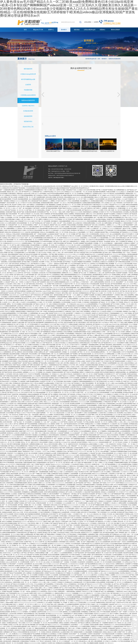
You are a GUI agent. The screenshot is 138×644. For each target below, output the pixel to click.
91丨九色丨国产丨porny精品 (49, 422)
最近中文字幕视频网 (8, 321)
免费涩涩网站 (17, 582)
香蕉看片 (15, 322)
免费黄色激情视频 (121, 372)
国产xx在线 (69, 492)
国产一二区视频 (123, 547)
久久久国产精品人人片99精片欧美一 (80, 282)
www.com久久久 (81, 304)
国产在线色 (103, 483)
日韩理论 (93, 264)
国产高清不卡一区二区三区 (29, 299)
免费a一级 (80, 542)
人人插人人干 (15, 208)
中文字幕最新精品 (61, 485)
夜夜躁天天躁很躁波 (57, 332)
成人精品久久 (108, 450)
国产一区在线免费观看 (34, 590)
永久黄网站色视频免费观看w (8, 532)
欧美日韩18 (125, 497)
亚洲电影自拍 (17, 383)
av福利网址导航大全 (76, 387)
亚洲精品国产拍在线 (57, 474)
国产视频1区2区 (32, 532)
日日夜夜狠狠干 (129, 306)
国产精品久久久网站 (130, 475)
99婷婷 (125, 359)
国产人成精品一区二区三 (57, 540)
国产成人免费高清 (17, 352)
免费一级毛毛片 (56, 521)
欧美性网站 (120, 413)
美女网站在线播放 (101, 219)
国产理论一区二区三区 (50, 212)
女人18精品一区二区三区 (127, 216)
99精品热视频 (85, 525)
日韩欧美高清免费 (21, 464)
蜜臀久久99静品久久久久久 (46, 219)
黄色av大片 (127, 302)
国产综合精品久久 (77, 383)
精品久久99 (85, 234)
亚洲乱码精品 (52, 418)
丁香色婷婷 (112, 451)
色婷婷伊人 (33, 499)
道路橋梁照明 (28, 116)
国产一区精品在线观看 (50, 315)
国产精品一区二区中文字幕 (103, 481)
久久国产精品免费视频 (116, 392)
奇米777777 (39, 391)
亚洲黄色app (100, 339)
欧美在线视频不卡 (108, 626)
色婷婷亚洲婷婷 (120, 326)
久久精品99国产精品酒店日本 (104, 254)
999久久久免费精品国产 (131, 245)
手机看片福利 (90, 486)
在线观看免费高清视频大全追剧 (82, 332)
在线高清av (72, 291)
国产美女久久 (133, 555)
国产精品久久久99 (20, 413)
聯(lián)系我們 (115, 30)
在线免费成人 (102, 225)
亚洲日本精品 (63, 394)
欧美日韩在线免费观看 (51, 247)
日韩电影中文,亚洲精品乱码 (65, 582)
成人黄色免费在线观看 (82, 459)
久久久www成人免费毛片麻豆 (18, 481)
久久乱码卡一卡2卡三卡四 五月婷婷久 (46, 451)
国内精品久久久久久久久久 (113, 505)
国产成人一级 (7, 415)
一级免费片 (133, 531)
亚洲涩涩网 (65, 521)
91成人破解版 (13, 389)
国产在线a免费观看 (53, 265)
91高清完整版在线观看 (15, 262)
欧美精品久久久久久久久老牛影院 (88, 251)
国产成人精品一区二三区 (90, 420)
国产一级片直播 (54, 286)
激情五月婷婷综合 (13, 315)
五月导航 (48, 483)
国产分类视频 (46, 295)
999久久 (34, 418)
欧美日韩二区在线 (106, 291)
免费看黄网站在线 (30, 357)
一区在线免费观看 (40, 411)
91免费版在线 (41, 580)
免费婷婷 (128, 332)
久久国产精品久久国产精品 (19, 553)
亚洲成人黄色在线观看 (9, 387)
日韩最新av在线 (129, 514)
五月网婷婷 (88, 630)
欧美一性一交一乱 (27, 582)
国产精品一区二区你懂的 (67, 601)
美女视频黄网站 (51, 232)
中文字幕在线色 (107, 555)
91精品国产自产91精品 (40, 429)
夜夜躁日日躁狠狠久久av (36, 387)
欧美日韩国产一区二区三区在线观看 (65, 486)
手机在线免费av (33, 354)
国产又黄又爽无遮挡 (73, 319)
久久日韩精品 (15, 278)
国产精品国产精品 (51, 369)
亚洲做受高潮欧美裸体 (47, 203)
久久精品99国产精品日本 (79, 409)
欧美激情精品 (130, 569)
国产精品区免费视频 (93, 398)
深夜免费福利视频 (117, 405)
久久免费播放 (37, 350)
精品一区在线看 (115, 300)
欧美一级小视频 (116, 488)
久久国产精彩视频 (29, 275)
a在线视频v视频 (71, 485)
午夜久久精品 (73, 521)
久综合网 (44, 359)
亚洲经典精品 (12, 194)
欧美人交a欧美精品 (126, 630)
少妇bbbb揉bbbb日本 (92, 440)
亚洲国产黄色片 (106, 579)
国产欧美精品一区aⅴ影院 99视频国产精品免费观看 (79, 243)
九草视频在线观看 (12, 359)
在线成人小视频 (16, 385)
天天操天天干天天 (124, 492)
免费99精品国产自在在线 (7, 293)
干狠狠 (10, 409)
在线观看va (30, 291)
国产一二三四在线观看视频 (67, 551)
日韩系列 (90, 634)
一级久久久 (120, 297)
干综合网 (13, 378)
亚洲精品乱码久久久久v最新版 (47, 424)
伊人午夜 (60, 569)
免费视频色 (108, 299)
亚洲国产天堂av (24, 415)
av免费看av (42, 256)
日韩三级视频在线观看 (76, 632)
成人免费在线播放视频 (87, 197)
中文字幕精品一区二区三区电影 (64, 219)
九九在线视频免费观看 (18, 435)
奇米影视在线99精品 (84, 341)
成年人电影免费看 (43, 510)
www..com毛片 (78, 339)
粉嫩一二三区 (50, 553)
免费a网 (23, 444)
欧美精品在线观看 (5, 612)
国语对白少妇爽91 (33, 483)
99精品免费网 (70, 400)
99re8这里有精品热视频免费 (123, 625)
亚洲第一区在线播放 (114, 411)
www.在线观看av (120, 383)
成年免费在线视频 (28, 287)
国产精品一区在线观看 (85, 278)
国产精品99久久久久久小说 (124, 529)
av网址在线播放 (88, 380)
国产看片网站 (6, 378)
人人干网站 (129, 357)
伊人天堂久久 (114, 540)
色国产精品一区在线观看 (73, 525)
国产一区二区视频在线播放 (48, 306)
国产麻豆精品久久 (64, 206)
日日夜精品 (94, 523)
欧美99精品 (36, 345)
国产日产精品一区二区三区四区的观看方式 (28, 324)
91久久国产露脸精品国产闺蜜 (116, 494)
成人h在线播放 (57, 429)
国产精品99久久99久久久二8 (42, 278)
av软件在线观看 (69, 252)
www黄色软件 (83, 405)
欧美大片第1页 (52, 595)
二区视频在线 (107, 599)
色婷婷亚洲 (96, 265)
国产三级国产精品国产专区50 (124, 236)
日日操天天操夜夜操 (85, 457)
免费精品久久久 (4, 348)
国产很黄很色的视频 (65, 556)
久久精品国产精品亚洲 (120, 276)
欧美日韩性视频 (91, 190)
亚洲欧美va (15, 634)
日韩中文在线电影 (123, 538)
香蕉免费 (3, 413)
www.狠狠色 (64, 586)
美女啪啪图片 (72, 359)
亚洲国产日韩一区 (122, 632)
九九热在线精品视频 (50, 497)
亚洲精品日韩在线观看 (15, 227)
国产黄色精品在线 (87, 205)
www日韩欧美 (45, 324)
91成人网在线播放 (31, 319)
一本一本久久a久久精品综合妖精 (55, 413)
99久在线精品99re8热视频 (50, 391)
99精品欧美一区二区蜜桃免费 (114, 391)
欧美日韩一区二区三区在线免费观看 (122, 356)
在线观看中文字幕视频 (131, 564)
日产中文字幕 (94, 326)
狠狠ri (96, 573)
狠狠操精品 (130, 536)
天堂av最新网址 (30, 326)
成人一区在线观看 (34, 568)
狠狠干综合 (103, 404)
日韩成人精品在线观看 (12, 474)
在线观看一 (120, 606)
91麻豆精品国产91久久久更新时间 (102, 278)
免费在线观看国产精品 (130, 404)
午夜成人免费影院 (121, 206)
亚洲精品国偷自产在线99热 (28, 641)
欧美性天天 (49, 556)
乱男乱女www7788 (130, 562)
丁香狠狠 (134, 229)
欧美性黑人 (73, 542)
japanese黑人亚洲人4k (30, 194)
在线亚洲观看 (69, 483)
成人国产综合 (114, 479)
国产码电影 (55, 348)
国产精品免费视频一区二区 (94, 195)
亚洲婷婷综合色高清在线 (7, 558)
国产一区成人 (127, 252)
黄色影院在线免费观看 (15, 265)
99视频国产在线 (98, 532)
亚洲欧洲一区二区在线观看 (65, 595)
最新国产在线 (54, 225)
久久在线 (68, 413)
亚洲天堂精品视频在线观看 (17, 485)
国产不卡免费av (115, 614)
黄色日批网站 (68, 381)
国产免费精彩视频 (87, 216)
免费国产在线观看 (89, 295)
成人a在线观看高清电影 (125, 464)
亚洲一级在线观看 (92, 409)
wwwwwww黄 (108, 433)
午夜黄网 (122, 426)
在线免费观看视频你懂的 (87, 247)
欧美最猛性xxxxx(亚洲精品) (49, 634)
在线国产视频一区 (65, 264)
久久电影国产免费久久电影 (112, 520)
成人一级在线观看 (34, 415)
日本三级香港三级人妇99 (94, 363)
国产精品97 (67, 439)
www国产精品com (25, 295)
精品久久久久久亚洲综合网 (100, 474)
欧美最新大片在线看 (44, 575)
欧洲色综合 (10, 433)
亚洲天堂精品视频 (122, 280)
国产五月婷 (49, 490)
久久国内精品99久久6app (101, 411)
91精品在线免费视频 (48, 293)
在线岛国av (80, 485)
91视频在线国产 (70, 459)
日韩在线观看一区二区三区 (44, 348)
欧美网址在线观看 (75, 404)
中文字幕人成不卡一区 (126, 394)
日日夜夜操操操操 (87, 275)
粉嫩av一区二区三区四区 (75, 297)
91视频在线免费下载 (102, 470)
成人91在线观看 (33, 453)
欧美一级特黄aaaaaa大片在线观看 (98, 628)
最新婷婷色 (106, 496)
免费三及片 (66, 241)
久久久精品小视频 (18, 534)
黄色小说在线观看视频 (91, 413)
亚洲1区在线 (97, 245)
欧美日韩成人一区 (41, 284)
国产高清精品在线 (38, 223)
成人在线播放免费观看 (95, 206)
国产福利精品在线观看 (128, 195)
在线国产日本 (85, 258)
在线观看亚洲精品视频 (92, 365)
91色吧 (86, 595)
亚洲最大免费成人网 (40, 352)
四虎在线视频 (36, 203)
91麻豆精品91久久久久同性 (100, 205)
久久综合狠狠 (13, 381)
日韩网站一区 (124, 304)
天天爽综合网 (10, 503)
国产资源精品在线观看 (119, 361)
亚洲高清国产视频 (11, 212)
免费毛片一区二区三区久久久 (13, 426)
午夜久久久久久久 (93, 442)
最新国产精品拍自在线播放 (123, 308)
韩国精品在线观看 (7, 512)
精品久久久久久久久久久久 (55, 271)
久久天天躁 (99, 319)
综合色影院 (7, 575)
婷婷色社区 (104, 437)
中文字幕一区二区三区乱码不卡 (115, 293)
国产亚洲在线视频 (122, 501)
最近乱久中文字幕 (126, 221)
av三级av (130, 580)
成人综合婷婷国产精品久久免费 (17, 230)
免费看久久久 (111, 225)
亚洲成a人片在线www (105, 569)
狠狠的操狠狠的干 (129, 223)
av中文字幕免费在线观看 (78, 440)
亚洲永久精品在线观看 (47, 300)
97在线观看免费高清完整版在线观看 (50, 579)
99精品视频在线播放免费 (63, 568)
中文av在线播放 (20, 520)
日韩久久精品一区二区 (19, 284)
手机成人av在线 (88, 271)
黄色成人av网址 (39, 402)
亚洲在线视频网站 (92, 405)
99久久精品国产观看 (57, 531)
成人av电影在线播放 (92, 444)
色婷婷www (117, 586)
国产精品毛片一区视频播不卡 (103, 503)
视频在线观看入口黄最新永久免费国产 (125, 243)
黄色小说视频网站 (20, 326)
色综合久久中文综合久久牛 (102, 614)
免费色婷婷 (55, 256)
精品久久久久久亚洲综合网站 (79, 603)
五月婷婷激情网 (51, 485)
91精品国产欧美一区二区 (15, 225)
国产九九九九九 (102, 435)
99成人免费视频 (14, 544)
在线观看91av (24, 433)
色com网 (63, 374)
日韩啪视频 (75, 593)
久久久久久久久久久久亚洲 (55, 612)
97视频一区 (66, 603)
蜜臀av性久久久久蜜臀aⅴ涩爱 (39, 560)
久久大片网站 (116, 590)
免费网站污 (53, 260)
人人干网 (118, 225)
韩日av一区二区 (26, 442)
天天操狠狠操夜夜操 (6, 322)
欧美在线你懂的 (33, 512)
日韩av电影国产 (7, 280)
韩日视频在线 (108, 367)
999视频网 (25, 492)
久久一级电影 (29, 490)
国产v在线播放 (112, 350)
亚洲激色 (91, 367)
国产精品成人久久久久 (89, 339)
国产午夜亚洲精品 (57, 405)
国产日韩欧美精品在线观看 (123, 262)
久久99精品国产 (74, 453)
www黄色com (125, 608)
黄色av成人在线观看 (120, 286)
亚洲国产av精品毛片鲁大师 (19, 256)
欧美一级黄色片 (49, 608)
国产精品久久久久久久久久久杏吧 (28, 529)
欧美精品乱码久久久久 (18, 232)
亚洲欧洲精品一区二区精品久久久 (51, 374)
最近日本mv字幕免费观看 (7, 462)
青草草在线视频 (27, 378)
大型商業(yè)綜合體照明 (28, 95)
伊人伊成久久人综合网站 (110, 641)
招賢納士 (103, 30)
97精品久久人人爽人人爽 (43, 357)
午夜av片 (19, 378)
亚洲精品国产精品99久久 (115, 628)
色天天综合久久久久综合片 (127, 289)
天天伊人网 (107, 210)
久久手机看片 (43, 409)
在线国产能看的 (114, 289)
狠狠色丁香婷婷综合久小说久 (26, 451)
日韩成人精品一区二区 (93, 308)
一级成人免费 (61, 212)
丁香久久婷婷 (84, 367)
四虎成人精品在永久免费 (110, 632)
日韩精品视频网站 (82, 534)
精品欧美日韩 (38, 427)
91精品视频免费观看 (65, 221)
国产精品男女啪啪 (101, 315)
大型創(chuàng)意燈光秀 (28, 74)
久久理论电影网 (77, 492)
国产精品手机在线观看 (95, 346)
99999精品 (3, 418)
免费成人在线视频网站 (28, 450)
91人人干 (101, 326)
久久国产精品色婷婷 (79, 553)
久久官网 (78, 529)
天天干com (29, 623)
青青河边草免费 (65, 490)
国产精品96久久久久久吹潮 (101, 324)
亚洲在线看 (44, 217)
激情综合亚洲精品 (28, 479)
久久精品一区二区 (51, 249)
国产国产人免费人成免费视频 (130, 275)
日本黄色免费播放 (88, 217)
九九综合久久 (76, 208)
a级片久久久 (51, 269)
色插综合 (66, 461)
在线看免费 (56, 341)
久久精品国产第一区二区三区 (118, 580)
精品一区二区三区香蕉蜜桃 (39, 276)
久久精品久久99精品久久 (69, 545)
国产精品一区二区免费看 (70, 271)
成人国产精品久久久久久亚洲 (48, 568)
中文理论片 (55, 520)
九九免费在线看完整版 (126, 409)
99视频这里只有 (11, 324)
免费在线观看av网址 (110, 429)
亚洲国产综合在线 (50, 573)
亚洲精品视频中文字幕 (15, 457)
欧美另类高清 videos (44, 529)
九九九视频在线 (19, 453)
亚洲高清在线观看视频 (112, 400)
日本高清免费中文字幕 (61, 475)
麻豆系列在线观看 (87, 474)
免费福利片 (88, 370)
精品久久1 (12, 621)
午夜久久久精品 (48, 190)
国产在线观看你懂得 (40, 197)
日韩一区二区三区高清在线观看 (90, 461)
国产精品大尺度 (111, 236)
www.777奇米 (36, 297)
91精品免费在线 (21, 448)
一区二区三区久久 (16, 575)
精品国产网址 (124, 411)
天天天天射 (133, 588)
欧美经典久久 (41, 603)
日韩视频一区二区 (98, 243)
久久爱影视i (102, 400)
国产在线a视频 (40, 625)
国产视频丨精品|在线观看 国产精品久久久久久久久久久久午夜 (55, 437)
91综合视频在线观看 (123, 398)
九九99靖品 (101, 575)
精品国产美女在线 (105, 284)
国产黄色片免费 (83, 475)
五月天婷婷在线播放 (10, 527)
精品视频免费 (87, 385)
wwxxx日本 (46, 540)
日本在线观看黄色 (32, 302)
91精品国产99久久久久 (115, 604)
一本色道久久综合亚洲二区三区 (114, 387)
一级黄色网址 (4, 262)
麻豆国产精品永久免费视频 (31, 363)
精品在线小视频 (5, 595)
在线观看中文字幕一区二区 (26, 197)
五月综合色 (69, 374)
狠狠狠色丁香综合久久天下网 (84, 591)
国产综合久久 (52, 334)
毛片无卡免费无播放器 (124, 210)
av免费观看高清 (128, 407)
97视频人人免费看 (110, 575)
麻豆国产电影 (21, 212)
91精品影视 (39, 321)
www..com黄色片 (48, 243)
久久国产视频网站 (32, 380)
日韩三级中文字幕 (85, 586)
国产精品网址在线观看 (38, 586)
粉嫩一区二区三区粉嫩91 (89, 426)
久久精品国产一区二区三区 (58, 525)
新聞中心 (51, 30)
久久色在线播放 (42, 194)
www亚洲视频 (10, 413)
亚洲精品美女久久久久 (35, 525)
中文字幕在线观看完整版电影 (19, 626)
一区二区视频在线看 (97, 547)
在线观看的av (64, 435)
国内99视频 (62, 630)
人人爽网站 (52, 201)
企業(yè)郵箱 (88, 22)
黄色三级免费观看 (94, 479)
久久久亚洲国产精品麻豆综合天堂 (86, 254)
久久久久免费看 (31, 343)
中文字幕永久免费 (107, 610)
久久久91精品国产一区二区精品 (79, 433)
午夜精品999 (106, 540)
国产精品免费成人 (44, 254)
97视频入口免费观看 (82, 628)
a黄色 (127, 558)
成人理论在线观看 (16, 411)
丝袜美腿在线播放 (25, 497)
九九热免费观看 (104, 604)
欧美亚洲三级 (26, 608)
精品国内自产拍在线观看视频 (14, 470)
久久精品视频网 (81, 232)
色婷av (38, 579)
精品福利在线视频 (128, 553)
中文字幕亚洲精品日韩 (28, 619)
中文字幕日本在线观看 (11, 507)
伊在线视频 (80, 225)
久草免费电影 (22, 359)
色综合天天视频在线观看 (62, 378)
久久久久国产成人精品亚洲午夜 (122, 415)
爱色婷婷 (85, 496)
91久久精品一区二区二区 (31, 219)
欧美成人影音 (127, 278)
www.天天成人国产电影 (25, 516)
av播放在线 (82, 536)
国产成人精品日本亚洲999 (97, 310)
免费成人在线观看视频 (79, 437)
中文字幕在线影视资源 (116, 212)
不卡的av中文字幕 (31, 413)
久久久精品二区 (94, 590)
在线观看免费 (106, 542)
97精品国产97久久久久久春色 (26, 221)
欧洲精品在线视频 (40, 326)
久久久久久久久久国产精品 (14, 328)
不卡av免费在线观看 (104, 304)
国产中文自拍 (43, 252)
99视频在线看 (16, 641)
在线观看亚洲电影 (105, 479)
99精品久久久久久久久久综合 (32, 643)
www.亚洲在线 (65, 560)
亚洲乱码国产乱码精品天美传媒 (104, 486)
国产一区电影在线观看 (40, 234)
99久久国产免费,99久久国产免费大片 (91, 208)
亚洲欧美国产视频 (31, 348)
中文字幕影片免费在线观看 (119, 525)
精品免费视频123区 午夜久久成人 (123, 217)
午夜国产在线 (13, 477)
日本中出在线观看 (74, 378)
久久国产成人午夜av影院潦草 (8, 606)
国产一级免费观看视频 (42, 472)
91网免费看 (100, 615)
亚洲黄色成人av (104, 461)
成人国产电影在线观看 (98, 527)
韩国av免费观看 (74, 299)
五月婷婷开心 (34, 470)
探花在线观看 (46, 376)
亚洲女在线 (8, 232)
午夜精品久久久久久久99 (82, 601)
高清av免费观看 (101, 582)
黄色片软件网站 (58, 566)
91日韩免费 (128, 459)
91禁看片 (102, 566)
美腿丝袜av (20, 194)
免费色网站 (62, 217)
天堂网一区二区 (56, 641)
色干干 (123, 258)
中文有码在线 (126, 638)
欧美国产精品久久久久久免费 (47, 335)
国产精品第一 (116, 287)
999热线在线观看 (104, 442)
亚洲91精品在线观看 (131, 556)
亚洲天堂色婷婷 (110, 527)
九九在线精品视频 (75, 206)
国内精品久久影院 (12, 341)
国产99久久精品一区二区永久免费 (19, 289)
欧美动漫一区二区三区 (64, 621)
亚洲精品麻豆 (131, 192)
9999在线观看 (31, 615)
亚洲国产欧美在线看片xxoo (15, 330)
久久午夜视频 (43, 626)
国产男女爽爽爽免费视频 (32, 241)
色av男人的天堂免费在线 (99, 378)
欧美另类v (127, 617)
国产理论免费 (44, 394)
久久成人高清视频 (108, 462)
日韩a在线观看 (38, 230)
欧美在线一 (119, 197)
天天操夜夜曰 (119, 634)
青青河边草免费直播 (20, 291)
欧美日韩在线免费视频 (80, 195)
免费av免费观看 (102, 221)
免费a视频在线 (131, 435)
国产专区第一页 (15, 396)
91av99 (73, 302)
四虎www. (9, 234)
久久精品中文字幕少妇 (30, 282)
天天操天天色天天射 (81, 477)
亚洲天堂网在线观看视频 (51, 492)
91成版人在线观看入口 (19, 420)
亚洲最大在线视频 (26, 367)
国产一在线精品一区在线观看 (75, 267)
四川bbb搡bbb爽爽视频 (74, 597)
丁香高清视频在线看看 (130, 297)
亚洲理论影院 (100, 230)
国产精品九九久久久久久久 (40, 501)
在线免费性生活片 (88, 518)
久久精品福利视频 (43, 229)
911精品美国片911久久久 (37, 518)
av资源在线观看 (79, 448)
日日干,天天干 (5, 264)
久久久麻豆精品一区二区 (127, 330)
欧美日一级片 (31, 464)
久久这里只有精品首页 (129, 199)
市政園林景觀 (28, 90)
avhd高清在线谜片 (127, 488)
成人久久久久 (77, 315)
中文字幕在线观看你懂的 (45, 380)
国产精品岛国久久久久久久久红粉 (120, 593)
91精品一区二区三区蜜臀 (85, 560)
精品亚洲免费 (44, 555)
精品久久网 (126, 238)
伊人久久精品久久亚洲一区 (122, 453)
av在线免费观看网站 (92, 304)
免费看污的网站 (131, 636)
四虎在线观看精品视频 (121, 566)
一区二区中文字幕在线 (9, 520)
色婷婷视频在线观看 (65, 575)
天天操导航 (20, 564)
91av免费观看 (8, 636)
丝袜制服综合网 (120, 240)
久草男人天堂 (32, 439)
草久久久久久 (95, 586)
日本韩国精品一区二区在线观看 (40, 286)
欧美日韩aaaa (134, 492)
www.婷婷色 (75, 643)
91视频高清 (104, 245)
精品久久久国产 (26, 426)
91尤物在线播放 (109, 359)
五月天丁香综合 (110, 448)
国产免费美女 (31, 205)
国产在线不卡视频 (46, 474)
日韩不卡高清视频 (95, 357)
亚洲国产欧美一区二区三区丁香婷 (77, 199)
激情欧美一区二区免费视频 (121, 486)
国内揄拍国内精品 (121, 416)
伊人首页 (102, 341)
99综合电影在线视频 (47, 639)
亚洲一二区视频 (43, 334)
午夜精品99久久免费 (81, 334)
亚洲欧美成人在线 (94, 612)
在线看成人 (29, 606)
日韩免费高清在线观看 (52, 206)
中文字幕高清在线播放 (46, 241)
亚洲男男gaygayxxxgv (6, 343)
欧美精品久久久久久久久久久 (56, 544)
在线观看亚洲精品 (27, 243)
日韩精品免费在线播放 (89, 223)
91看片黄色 (12, 308)
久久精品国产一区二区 (62, 299)
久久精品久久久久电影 (84, 229)
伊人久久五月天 (11, 464)
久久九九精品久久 (121, 192)
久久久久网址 (83, 643)
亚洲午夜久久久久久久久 (83, 291)
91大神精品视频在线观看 (93, 437)
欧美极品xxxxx (131, 276)
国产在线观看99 (42, 282)
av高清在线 (20, 306)
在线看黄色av (36, 597)
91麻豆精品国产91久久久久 (84, 391)
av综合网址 (54, 357)
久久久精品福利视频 (103, 238)
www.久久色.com (50, 411)
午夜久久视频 (106, 509)
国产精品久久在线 (38, 304)
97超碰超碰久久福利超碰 (61, 370)
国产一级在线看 (109, 348)
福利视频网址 (57, 302)
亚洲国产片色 (100, 361)
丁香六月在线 (115, 579)
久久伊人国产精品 (28, 330)
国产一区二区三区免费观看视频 (34, 238)
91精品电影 (66, 405)
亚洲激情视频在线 (19, 429)
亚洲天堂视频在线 (78, 595)
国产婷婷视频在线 (119, 459)
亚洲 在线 (16, 374)
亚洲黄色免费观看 (40, 236)
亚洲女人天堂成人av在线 (73, 367)
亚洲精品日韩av (89, 424)
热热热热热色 (23, 547)
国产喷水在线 (121, 556)
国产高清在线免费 (131, 337)
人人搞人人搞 (125, 249)
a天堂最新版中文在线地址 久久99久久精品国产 (122, 470)
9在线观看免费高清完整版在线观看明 (28, 310)
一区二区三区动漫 (87, 192)
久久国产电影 (119, 474)
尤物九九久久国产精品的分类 (44, 343)
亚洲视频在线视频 (46, 317)
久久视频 (43, 297)
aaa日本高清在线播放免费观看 (56, 194)
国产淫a (56, 639)
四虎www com (46, 525)
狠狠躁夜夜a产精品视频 (74, 258)
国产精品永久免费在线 (84, 623)
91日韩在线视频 (66, 302)
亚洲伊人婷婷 (12, 260)
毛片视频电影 (33, 612)
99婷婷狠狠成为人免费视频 (90, 212)
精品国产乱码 (93, 501)
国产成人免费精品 (53, 394)
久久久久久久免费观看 (55, 527)
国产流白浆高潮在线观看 (75, 210)
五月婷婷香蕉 (78, 518)
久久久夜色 (112, 238)
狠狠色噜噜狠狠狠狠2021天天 (73, 275)
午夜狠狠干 (8, 510)
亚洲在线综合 (9, 582)
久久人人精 (37, 287)
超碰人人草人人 (43, 588)
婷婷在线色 (102, 448)
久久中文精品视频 (117, 311)
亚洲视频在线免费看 (121, 536)
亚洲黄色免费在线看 (63, 453)
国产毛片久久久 (23, 523)
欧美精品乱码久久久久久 (20, 521)
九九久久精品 (70, 217)
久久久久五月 (55, 564)
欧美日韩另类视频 (28, 352)
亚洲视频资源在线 (84, 293)
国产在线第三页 (48, 223)
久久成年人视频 (117, 433)
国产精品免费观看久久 (112, 464)
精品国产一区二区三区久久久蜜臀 (53, 450)
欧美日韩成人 (21, 357)
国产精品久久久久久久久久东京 (43, 405)
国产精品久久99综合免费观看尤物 (18, 446)
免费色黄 (77, 457)
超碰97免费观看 (41, 413)
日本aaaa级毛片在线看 (17, 251)
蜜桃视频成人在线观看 (55, 205)
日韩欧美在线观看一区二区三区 (45, 503)
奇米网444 (74, 230)
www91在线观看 (100, 199)
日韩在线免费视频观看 (68, 416)
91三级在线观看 (55, 562)
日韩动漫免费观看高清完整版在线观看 (88, 356)
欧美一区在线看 (99, 367)
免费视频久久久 (70, 608)
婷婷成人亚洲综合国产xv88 (66, 518)
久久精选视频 (36, 422)
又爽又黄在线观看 (34, 227)
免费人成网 (100, 348)
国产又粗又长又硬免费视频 (71, 372)
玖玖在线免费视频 (23, 468)
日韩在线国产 (106, 346)
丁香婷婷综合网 (23, 590)
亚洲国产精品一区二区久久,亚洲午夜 (34, 542)
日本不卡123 (85, 206)
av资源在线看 (57, 337)
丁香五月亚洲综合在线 (104, 457)
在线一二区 (130, 534)
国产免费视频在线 (46, 332)
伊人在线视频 (75, 573)
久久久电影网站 (37, 376)
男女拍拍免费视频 (53, 623)
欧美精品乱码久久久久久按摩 (117, 490)
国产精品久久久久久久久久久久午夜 (68, 427)
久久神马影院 (9, 374)
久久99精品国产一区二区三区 (70, 641)
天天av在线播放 (39, 584)
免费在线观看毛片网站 (108, 286)
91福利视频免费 (30, 260)
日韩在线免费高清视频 (44, 531)
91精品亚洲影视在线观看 (70, 229)
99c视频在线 (59, 573)
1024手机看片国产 (128, 203)
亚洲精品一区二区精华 (65, 256)
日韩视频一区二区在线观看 (69, 352)
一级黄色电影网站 (70, 591)
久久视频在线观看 (98, 531)
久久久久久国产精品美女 (120, 254)
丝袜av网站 (74, 523)
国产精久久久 (73, 560)
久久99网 (93, 229)
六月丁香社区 (90, 232)
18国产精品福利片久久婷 (96, 472)
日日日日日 (88, 464)
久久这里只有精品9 (5, 525)
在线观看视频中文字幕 (42, 205)
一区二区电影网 (9, 551)
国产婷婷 (105, 252)
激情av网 (7, 310)
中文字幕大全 (125, 520)
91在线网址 (78, 236)
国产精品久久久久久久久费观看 (86, 230)
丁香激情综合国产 (107, 271)
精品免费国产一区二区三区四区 (125, 282)
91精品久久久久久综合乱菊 (59, 319)
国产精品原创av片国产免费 (58, 448)
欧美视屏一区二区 (89, 599)
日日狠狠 (18, 442)
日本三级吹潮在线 (98, 214)
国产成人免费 (16, 245)
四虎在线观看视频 (92, 221)
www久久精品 (128, 591)
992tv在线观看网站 (129, 197)
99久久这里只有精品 (54, 560)
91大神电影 (49, 603)
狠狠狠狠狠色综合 (102, 350)
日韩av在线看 (16, 234)
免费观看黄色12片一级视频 (77, 241)
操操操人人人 (85, 617)
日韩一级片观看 (45, 258)
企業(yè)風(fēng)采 (90, 30)
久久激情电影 (22, 381)
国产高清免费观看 (69, 470)
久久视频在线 (51, 346)
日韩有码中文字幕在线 (30, 216)
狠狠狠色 (70, 418)
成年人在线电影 (80, 365)
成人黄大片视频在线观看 (27, 206)
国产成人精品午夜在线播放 (107, 328)
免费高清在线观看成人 (52, 580)
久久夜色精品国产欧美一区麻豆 (119, 440)
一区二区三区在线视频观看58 (15, 418)
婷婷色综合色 (9, 486)
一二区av (72, 580)
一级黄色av (56, 264)
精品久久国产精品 (111, 376)
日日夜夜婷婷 (21, 606)
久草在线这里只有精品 (78, 464)
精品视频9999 (95, 256)
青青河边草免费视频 (46, 289)
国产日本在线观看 (121, 374)
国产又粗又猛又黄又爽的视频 (27, 625)
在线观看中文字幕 (13, 369)
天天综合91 (58, 293)
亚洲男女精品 (70, 448)
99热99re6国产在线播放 (47, 378)
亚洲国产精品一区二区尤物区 (81, 276)
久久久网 (72, 392)
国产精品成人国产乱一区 (63, 523)
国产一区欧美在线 (19, 356)
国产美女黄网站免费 (49, 387)
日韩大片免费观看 (45, 214)
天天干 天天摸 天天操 (6, 286)
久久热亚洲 (10, 404)
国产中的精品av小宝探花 (41, 195)
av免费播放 (21, 477)
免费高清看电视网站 (40, 490)
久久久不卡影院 (92, 330)
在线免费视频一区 (76, 474)
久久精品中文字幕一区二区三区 (71, 284)
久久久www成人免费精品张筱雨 (96, 603)
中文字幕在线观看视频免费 (107, 536)
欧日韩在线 (60, 197)
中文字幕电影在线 (128, 265)
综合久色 (28, 560)
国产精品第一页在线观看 (103, 241)
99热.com (109, 409)
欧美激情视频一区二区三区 (8, 317)
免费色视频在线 (48, 507)
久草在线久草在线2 (93, 389)
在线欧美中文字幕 (25, 286)
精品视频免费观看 (23, 199)
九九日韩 (99, 223)
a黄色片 (17, 321)
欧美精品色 (62, 492)
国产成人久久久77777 (86, 488)
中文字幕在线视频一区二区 (11, 240)
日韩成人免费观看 (97, 540)
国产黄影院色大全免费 (131, 383)
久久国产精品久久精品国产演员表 (101, 551)
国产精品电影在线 (46, 330)
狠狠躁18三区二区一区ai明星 (78, 363)
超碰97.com (106, 195)
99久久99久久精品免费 (34, 599)
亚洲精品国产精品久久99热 (122, 588)
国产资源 (79, 234)
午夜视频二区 (116, 258)
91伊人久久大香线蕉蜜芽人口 (46, 593)
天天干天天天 (30, 431)
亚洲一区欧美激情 (78, 420)
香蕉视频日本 (105, 424)
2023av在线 (13, 614)
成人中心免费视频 (70, 357)
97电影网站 (70, 639)
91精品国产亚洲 (84, 252)
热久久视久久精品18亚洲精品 (126, 363)
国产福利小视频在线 (75, 461)
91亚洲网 (42, 262)
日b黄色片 (35, 582)
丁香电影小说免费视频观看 (109, 363)
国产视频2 (29, 258)
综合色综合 (50, 509)
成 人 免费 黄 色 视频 (59, 190)
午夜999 (129, 389)
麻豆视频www (115, 509)
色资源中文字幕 (91, 361)
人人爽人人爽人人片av (124, 422)
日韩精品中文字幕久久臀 (39, 601)
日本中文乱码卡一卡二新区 (8, 427)
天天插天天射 (57, 326)
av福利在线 (128, 494)
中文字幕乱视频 (129, 269)
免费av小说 (93, 258)
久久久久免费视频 (123, 549)
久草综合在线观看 (93, 571)
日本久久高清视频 (77, 556)
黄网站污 (82, 372)
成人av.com (99, 542)
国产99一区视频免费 (13, 249)
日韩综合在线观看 (104, 534)
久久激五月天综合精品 (59, 343)
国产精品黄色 (125, 507)
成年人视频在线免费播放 (116, 252)
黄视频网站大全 (26, 398)
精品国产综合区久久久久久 (53, 464)
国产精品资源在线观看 (85, 354)
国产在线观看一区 (24, 544)
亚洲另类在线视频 (106, 619)
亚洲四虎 (41, 453)
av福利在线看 (80, 636)
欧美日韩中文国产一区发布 (63, 440)
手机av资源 (80, 599)
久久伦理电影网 (43, 269)
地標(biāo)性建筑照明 (28, 100)
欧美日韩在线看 (53, 444)
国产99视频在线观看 (44, 354)
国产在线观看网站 (49, 584)
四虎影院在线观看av (86, 455)
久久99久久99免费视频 (67, 617)
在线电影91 (20, 614)
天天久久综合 (67, 383)
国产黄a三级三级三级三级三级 (129, 291)
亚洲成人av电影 (81, 361)
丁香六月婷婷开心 (38, 243)
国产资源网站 (74, 354)
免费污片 (84, 328)
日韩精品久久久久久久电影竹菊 (73, 192)
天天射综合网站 (59, 584)
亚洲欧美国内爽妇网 (31, 212)
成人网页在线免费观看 (52, 542)
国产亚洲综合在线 (95, 300)
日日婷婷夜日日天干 (110, 374)
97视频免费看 (77, 328)
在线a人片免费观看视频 (71, 540)
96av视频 (93, 306)
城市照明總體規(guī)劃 (28, 79)
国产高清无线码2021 (43, 448)
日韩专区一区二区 (44, 308)
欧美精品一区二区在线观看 (58, 529)
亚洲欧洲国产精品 (23, 455)
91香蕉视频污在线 (64, 542)
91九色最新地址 (127, 433)
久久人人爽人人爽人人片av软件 (17, 302)
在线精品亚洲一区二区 (31, 531)
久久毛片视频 (123, 400)
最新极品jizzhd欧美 (19, 300)
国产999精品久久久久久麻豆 (41, 407)
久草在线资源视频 (114, 232)
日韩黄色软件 (118, 359)
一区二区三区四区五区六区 (91, 392)
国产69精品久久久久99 (14, 588)
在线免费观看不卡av (12, 496)
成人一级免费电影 (128, 474)
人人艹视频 (86, 501)
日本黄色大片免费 (26, 601)
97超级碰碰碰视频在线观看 (26, 507)
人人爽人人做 (116, 516)
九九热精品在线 (76, 499)
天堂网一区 (114, 210)
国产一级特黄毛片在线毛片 (109, 556)
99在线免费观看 (118, 227)
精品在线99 (56, 490)
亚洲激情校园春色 (87, 387)
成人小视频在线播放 (44, 385)
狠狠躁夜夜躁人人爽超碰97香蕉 (88, 350)
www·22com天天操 (114, 324)
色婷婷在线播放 (112, 297)
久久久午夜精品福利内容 (95, 446)
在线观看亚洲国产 (28, 405)
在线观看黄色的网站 (132, 542)
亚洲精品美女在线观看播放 (34, 494)
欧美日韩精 (119, 238)
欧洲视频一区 (113, 264)
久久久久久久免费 (84, 402)
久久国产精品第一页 (105, 256)
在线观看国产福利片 (74, 435)
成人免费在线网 (56, 278)
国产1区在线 (70, 389)
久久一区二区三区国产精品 (46, 604)
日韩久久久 (100, 468)
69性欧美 (17, 630)
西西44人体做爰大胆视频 (71, 569)
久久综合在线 (120, 365)
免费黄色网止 (15, 597)
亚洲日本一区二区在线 (114, 518)
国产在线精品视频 (48, 370)
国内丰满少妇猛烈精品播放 (107, 265)
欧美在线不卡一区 (35, 632)
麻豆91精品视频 (51, 345)
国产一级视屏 (68, 420)
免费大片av (89, 214)
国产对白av (75, 606)
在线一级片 (26, 470)
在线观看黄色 (90, 562)
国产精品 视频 (53, 254)
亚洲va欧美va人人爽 (125, 614)
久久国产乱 (20, 216)
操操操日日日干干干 (87, 532)
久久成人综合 (55, 402)
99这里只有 (61, 357)
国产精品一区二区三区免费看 (30, 575)
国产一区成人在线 (30, 251)
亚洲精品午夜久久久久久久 (11, 334)
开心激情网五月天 (61, 369)
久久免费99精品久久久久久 (92, 619)
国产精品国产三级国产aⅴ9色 (57, 356)
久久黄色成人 (19, 229)
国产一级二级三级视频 (55, 545)
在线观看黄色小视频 (58, 275)
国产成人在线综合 (84, 300)
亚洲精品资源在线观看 (57, 481)
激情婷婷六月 (125, 586)
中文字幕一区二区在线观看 (43, 221)
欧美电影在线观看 (110, 416)
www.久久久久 (76, 197)
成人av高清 (128, 623)
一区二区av (25, 545)
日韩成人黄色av (97, 380)
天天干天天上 (94, 638)
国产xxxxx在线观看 (53, 516)
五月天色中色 (27, 293)
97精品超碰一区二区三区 (43, 396)
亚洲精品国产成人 (38, 192)
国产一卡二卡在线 (52, 621)
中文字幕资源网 (70, 509)
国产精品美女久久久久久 (104, 577)
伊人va (86, 448)
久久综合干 (7, 617)
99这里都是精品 (101, 426)
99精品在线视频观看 (33, 394)
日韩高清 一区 (133, 610)
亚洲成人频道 (78, 450)
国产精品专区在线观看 (19, 343)
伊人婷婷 (131, 304)
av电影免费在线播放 (127, 597)
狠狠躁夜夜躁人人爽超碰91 (53, 477)
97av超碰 (85, 450)
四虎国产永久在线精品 (80, 308)
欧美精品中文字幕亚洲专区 (50, 427)
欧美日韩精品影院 (54, 435)
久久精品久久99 (81, 190)
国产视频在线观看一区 (15, 332)
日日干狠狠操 (67, 573)
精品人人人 (47, 402)
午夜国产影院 (65, 326)
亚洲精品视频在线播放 (97, 201)
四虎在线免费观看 (62, 297)
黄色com (43, 232)
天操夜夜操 (115, 577)
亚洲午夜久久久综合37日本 (63, 442)
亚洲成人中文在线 (107, 514)
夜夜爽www (93, 273)
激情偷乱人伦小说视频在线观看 (72, 612)
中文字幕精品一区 (122, 376)
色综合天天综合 (110, 564)
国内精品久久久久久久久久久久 (16, 241)
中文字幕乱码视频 (22, 313)
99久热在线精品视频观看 (81, 639)
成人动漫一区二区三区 (93, 451)
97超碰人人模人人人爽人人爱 (55, 252)
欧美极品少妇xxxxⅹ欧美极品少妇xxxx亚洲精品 (26, 409)
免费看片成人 (50, 236)
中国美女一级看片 (63, 385)
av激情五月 (103, 262)
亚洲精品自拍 (120, 396)
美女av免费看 (61, 334)
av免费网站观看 (29, 534)
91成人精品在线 (104, 216)
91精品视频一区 (58, 603)
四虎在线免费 (19, 462)
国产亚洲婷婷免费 (97, 555)
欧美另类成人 (46, 538)
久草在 (133, 601)
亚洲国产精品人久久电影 (56, 472)
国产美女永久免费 (16, 577)
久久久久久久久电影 (32, 308)
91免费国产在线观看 (43, 240)
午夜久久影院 (95, 287)
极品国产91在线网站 (110, 214)
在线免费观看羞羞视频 (14, 367)
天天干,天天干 (111, 483)
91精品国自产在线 (71, 190)
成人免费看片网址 (87, 529)
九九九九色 (78, 617)
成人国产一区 (45, 599)
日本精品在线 (76, 507)
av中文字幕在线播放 (12, 509)
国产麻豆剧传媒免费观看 (63, 387)
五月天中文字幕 (52, 409)
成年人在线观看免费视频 (98, 385)
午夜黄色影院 (35, 440)
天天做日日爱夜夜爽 (44, 512)
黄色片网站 (56, 556)
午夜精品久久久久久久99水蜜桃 (39, 544)
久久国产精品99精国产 (128, 225)
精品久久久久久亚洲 (110, 197)
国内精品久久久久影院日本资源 (15, 542)
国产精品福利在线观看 (37, 549)
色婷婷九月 (95, 313)
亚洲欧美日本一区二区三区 (61, 392)
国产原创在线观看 (90, 553)
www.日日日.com (14, 295)
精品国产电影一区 (23, 628)
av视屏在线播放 (116, 249)
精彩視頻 (77, 30)
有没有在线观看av (28, 225)
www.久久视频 (130, 490)
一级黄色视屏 (95, 483)
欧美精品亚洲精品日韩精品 (16, 586)
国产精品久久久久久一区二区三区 (19, 472)
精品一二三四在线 (5, 251)
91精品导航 (82, 324)
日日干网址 (134, 284)
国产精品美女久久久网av (38, 264)
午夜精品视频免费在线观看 (81, 590)
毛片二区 (124, 346)
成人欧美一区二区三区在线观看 (36, 481)
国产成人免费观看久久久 (75, 496)
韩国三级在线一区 (52, 426)
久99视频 (94, 457)
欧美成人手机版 (122, 444)
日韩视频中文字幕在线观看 (93, 610)
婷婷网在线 (14, 628)
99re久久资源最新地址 (70, 584)
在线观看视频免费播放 (96, 402)
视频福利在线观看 (52, 636)
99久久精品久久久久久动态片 (16, 238)
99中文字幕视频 (108, 217)
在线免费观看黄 (17, 608)
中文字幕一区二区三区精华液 (18, 595)
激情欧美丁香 (100, 553)
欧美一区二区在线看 (91, 615)
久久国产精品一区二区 (31, 210)
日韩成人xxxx (79, 509)
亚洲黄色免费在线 (53, 217)
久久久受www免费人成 (81, 400)
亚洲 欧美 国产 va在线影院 (65, 426)
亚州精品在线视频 (27, 328)
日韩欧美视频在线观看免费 (27, 321)
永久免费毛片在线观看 (102, 617)
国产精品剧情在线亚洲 (128, 299)
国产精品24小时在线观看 (45, 341)
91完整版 (86, 625)
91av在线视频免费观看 (126, 509)
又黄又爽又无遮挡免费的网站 (78, 227)
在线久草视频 (4, 252)
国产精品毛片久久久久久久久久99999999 (118, 385)
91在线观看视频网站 (99, 387)
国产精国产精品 (43, 459)
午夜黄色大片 (26, 549)
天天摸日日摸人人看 (65, 446)
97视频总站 (75, 381)
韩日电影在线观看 (5, 597)
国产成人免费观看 (19, 424)
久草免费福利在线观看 (127, 256)
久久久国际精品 (37, 571)
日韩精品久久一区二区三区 (40, 328)
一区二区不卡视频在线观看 (113, 352)
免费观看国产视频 (93, 534)
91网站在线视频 (117, 299)
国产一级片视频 (98, 217)
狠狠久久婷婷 (4, 230)
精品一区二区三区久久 (27, 416)
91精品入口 (78, 501)
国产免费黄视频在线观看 (81, 407)
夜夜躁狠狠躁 (37, 606)
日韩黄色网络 (10, 483)
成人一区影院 (74, 280)
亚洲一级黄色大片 (121, 499)
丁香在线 (131, 273)
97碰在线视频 (62, 258)
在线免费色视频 (74, 547)
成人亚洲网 (91, 319)
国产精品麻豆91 (80, 615)
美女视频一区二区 (59, 608)
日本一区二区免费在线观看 (80, 503)
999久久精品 (76, 311)
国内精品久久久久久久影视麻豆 (20, 612)
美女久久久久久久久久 (82, 357)
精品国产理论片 (92, 334)
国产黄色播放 (68, 538)
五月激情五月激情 (11, 236)
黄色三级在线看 (123, 540)
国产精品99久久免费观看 (97, 276)
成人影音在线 (109, 199)
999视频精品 (85, 612)
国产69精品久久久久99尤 (18, 617)
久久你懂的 (53, 240)
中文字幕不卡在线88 (130, 606)
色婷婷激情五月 (78, 374)
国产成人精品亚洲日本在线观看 (86, 494)
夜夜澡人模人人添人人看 (14, 192)
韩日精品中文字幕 (84, 472)
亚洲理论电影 (95, 623)
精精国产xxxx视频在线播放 (47, 383)
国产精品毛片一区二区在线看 (12, 580)
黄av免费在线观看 (89, 490)
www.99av (63, 389)
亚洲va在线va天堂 (56, 505)
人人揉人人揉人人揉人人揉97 (128, 461)
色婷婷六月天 (23, 374)
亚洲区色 (28, 509)
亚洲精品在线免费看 (103, 337)
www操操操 (51, 234)
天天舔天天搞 (108, 361)
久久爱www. (121, 306)
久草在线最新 (81, 269)
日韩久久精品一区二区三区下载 (98, 601)
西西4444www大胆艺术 (15, 518)
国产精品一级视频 (23, 505)
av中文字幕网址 (119, 527)
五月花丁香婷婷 (9, 275)
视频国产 (92, 369)
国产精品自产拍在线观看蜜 (15, 573)
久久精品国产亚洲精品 (107, 190)
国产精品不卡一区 (54, 510)
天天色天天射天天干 (131, 293)
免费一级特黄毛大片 (77, 286)
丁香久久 (105, 267)
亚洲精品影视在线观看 (90, 321)
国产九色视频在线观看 (112, 260)
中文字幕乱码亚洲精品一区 (56, 420)
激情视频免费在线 (98, 275)
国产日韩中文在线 (30, 503)
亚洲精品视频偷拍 (116, 497)
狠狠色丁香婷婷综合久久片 (107, 625)
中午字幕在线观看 (105, 612)
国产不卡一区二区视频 (92, 249)
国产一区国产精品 (32, 256)
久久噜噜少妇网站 (86, 555)
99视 (127, 479)
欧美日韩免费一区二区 (13, 203)
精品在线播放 (54, 407)
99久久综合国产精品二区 (15, 400)
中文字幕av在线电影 (75, 555)
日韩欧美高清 (74, 623)
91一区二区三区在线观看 (111, 466)
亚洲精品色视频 (25, 245)
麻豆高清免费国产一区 (56, 494)
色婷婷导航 (15, 394)
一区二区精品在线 (71, 304)
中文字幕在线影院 (114, 216)
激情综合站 (82, 280)
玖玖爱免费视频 (4, 295)
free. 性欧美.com (119, 623)
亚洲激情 (59, 315)
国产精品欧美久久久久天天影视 (129, 232)
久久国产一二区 (27, 610)
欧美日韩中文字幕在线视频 (88, 512)
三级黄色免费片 (116, 472)
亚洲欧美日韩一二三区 (98, 464)
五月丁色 (54, 571)
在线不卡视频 (18, 405)
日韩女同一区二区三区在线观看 (15, 643)
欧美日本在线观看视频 (90, 577)
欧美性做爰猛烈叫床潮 (26, 376)
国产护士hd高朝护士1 (125, 369)
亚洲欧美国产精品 (129, 634)
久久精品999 (114, 424)
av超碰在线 (23, 258)
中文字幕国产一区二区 (96, 396)
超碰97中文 (134, 251)
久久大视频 (39, 439)
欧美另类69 (28, 435)
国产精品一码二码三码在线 (108, 357)
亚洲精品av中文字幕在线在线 (77, 249)
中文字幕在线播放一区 (32, 252)
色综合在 (3, 326)
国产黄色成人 (72, 361)
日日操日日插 (64, 341)
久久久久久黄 (70, 245)
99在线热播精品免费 (41, 431)
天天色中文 (117, 507)
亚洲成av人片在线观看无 (64, 409)
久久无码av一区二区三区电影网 (86, 521)
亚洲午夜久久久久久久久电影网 (69, 558)
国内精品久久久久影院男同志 (39, 591)
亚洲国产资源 (22, 494)
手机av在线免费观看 (54, 195)
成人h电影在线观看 (118, 514)
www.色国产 (119, 404)
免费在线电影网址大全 (39, 556)
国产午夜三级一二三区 (70, 295)
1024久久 (3, 234)
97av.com (23, 555)
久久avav (126, 555)
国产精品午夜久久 (116, 599)
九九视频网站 (28, 418)
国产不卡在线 (55, 227)
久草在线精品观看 (94, 284)
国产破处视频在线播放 (80, 389)
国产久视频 (8, 440)
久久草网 (118, 354)
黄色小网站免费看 (21, 308)
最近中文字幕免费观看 (108, 370)
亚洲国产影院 (51, 284)
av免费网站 (43, 367)
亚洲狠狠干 (67, 474)
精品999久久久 (81, 359)
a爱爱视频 (78, 608)
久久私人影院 (51, 267)
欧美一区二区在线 (119, 475)
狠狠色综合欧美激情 (97, 636)
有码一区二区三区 (88, 374)
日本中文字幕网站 (68, 450)
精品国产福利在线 (109, 468)
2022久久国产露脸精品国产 (79, 330)
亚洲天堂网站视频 (10, 219)
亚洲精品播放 (96, 299)
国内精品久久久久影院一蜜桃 (80, 346)
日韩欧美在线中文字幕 (33, 311)
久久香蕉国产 (27, 475)
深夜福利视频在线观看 (66, 411)
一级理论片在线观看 (85, 547)
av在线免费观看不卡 (87, 245)
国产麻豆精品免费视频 (57, 214)
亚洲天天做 (101, 260)
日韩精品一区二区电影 (99, 560)
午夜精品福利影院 (98, 529)
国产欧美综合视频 (40, 615)
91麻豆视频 (21, 322)
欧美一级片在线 (74, 293)
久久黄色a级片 (55, 230)
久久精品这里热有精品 (73, 343)
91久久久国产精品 (119, 558)
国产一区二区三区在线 (116, 442)
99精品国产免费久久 (47, 590)
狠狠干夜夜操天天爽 (59, 455)
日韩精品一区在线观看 (103, 269)
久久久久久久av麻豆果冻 (90, 575)
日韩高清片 (60, 240)
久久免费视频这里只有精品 (129, 582)
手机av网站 (22, 459)
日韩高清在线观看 (53, 630)
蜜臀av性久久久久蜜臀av (47, 415)
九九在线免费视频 (108, 334)
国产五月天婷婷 (115, 304)
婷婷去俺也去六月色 (27, 383)
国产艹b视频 (36, 474)
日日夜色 (78, 394)
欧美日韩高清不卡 (48, 439)
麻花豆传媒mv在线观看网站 (110, 477)
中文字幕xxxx (106, 322)
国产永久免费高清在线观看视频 (95, 359)
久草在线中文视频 (75, 512)
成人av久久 (5, 429)
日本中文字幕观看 (10, 311)
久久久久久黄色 (126, 590)
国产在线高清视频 (110, 326)
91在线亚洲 (16, 639)
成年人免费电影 (27, 573)
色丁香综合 (42, 249)
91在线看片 (80, 490)
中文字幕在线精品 (72, 534)
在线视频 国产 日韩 (86, 378)
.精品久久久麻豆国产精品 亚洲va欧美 (48, 547)
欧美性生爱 (59, 284)
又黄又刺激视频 (85, 510)
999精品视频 (25, 577)
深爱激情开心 (18, 475)
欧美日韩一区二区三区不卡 (126, 521)
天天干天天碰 (47, 564)
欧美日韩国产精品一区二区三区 (10, 276)
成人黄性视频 (28, 556)
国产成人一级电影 (10, 287)
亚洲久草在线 (35, 389)
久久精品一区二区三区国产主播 (116, 601)
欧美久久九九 (123, 579)
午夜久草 (61, 265)
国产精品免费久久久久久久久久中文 (115, 310)
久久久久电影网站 (133, 566)
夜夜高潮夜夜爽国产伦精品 (16, 254)
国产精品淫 (31, 553)
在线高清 (71, 422)
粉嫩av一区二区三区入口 (42, 260)
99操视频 (88, 306)
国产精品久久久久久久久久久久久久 (63, 380)
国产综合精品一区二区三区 (16, 210)
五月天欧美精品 (91, 468)
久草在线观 (13, 540)
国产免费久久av (74, 488)
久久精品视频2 (83, 558)
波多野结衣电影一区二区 (40, 267)
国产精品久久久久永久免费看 (85, 588)
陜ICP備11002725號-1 (59, 178)
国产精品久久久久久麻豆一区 (98, 293)
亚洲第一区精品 (133, 341)
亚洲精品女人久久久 (71, 479)
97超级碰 (100, 466)
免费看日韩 (65, 273)
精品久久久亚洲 (99, 197)
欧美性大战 (52, 643)
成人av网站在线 (18, 569)
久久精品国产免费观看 (63, 433)
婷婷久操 (5, 369)
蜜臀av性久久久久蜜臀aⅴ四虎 (29, 385)
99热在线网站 (68, 197)
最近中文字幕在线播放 (32, 334)
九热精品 (5, 238)
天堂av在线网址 (43, 595)
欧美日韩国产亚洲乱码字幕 (107, 545)
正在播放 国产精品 (98, 591)
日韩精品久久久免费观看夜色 (103, 369)
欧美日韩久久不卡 (103, 251)
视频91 (101, 433)
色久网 (33, 391)
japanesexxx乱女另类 (45, 446)
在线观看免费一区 (113, 492)
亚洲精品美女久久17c (106, 356)
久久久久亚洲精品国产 (116, 229)
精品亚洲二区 (36, 367)
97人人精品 (111, 383)
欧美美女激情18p (75, 510)
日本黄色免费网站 (34, 468)
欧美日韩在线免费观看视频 (19, 339)
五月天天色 (134, 262)
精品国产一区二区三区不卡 (67, 619)
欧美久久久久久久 (37, 293)
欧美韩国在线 (10, 475)
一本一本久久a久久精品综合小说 (92, 514)
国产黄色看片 (42, 426)
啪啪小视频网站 (129, 322)
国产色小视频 (52, 532)
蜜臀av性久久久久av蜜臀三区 (115, 407)
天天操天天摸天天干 (62, 201)
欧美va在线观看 (18, 372)
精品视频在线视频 (31, 630)
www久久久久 (127, 628)
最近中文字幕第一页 (114, 437)
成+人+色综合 (20, 621)
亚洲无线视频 (61, 599)
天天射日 (31, 411)
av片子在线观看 (131, 206)
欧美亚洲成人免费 (16, 335)
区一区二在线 (48, 304)
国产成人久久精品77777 (92, 566)
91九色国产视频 (15, 380)
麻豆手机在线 (102, 409)
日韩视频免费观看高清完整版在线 (34, 190)
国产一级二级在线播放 (26, 208)
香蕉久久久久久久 (62, 497)
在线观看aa (51, 459)
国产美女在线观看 (118, 553)
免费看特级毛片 (28, 400)
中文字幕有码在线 (80, 416)
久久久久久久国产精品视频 (125, 264)
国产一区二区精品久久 (103, 229)
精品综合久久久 (88, 286)
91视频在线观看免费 (10, 306)
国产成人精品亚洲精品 (80, 322)
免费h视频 (32, 472)
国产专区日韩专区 (15, 264)
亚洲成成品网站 (111, 404)
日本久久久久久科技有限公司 (56, 536)
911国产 (49, 551)
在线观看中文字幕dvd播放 (20, 486)
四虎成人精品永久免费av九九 (11, 370)
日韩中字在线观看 (91, 241)
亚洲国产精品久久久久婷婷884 (66, 376)
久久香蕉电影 (107, 636)
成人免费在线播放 (107, 223)
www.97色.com (76, 256)
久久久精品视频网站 (48, 475)
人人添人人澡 (26, 499)
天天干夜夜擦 (120, 302)
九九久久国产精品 (55, 324)
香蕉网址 (8, 278)
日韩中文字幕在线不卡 (131, 365)
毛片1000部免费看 (98, 630)
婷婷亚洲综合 (74, 402)
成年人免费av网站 (59, 604)
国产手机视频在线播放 (28, 265)
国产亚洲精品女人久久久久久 (65, 260)
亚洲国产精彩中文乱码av (65, 208)
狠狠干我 (48, 520)
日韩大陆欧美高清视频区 (24, 269)
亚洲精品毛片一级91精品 (70, 494)
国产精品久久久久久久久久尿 (70, 505)
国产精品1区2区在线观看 (31, 254)
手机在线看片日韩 (28, 569)
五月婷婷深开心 (74, 396)
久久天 (109, 516)
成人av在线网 (107, 488)
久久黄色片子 (130, 361)
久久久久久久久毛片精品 (129, 604)
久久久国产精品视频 (63, 249)
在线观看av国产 (90, 497)
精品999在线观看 (10, 337)
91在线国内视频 (70, 529)
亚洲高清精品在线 (85, 343)
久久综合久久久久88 (127, 472)
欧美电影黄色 (74, 405)
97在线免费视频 (70, 334)
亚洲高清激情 (109, 568)
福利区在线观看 (78, 614)
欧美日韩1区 (116, 291)
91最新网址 (14, 310)
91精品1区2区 (85, 284)
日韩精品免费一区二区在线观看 (92, 556)
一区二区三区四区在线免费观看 (107, 499)
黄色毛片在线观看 (19, 514)
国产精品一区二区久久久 (95, 477)
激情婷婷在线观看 (61, 267)
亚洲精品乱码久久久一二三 (69, 579)
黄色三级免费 (95, 549)
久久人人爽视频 (74, 273)
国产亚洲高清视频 (127, 335)
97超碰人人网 (93, 466)
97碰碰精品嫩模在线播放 (121, 462)
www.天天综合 (47, 291)
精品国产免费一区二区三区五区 (60, 396)
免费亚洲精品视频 (54, 328)
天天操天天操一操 (123, 341)
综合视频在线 (20, 556)
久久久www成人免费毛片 (52, 558)
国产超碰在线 (99, 521)
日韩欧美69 (11, 566)
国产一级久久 (69, 571)
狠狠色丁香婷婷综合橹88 (7, 299)
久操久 (76, 341)
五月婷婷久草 (41, 499)
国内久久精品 (34, 588)
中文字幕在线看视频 (76, 216)
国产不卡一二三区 (79, 566)
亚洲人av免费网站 (40, 369)
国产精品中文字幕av (95, 579)
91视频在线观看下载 (93, 328)
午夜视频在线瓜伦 (6, 385)
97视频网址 (104, 431)
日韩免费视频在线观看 (21, 483)
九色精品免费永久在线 (13, 206)
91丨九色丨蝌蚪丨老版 (110, 531)
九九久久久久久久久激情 (72, 455)
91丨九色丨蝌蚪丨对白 (35, 433)
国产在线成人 (118, 199)
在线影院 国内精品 (43, 532)
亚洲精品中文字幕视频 (38, 477)
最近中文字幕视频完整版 (53, 617)
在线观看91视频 (117, 420)
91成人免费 (88, 540)
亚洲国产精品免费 (7, 591)
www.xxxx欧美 (10, 562)
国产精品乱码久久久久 (26, 597)
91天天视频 (29, 485)
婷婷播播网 (5, 361)
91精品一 (70, 514)
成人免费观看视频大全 (120, 190)
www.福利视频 (105, 451)
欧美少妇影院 (66, 300)
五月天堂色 (24, 439)
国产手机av (88, 483)
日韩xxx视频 (119, 265)
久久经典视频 (9, 217)
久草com (36, 383)
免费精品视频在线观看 (41, 420)
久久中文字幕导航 (21, 427)
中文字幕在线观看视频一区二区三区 (43, 392)
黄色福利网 (75, 278)
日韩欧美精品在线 (22, 532)
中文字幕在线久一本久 (10, 216)
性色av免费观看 (68, 332)
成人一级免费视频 (58, 507)
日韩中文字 (13, 269)
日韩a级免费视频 (35, 245)
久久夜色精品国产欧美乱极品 (117, 427)
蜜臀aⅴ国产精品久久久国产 (102, 335)
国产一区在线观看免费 (61, 431)
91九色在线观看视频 (20, 407)
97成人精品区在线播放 (113, 426)
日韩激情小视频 (119, 295)
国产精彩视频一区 (102, 383)
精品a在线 (32, 361)
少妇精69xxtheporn (64, 488)
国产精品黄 (19, 287)
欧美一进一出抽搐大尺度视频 (10, 501)
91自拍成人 (66, 626)
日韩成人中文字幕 (91, 269)
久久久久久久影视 (95, 510)
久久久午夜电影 (133, 324)
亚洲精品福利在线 (12, 623)
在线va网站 (17, 601)
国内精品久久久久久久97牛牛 (107, 365)
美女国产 (14, 205)
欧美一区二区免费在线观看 (22, 562)
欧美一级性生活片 (33, 626)
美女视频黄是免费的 (38, 573)
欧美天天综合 (7, 553)
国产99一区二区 (124, 319)
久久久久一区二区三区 (35, 455)
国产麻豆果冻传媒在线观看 (101, 289)
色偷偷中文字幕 (114, 319)
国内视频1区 (55, 221)
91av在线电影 (34, 341)
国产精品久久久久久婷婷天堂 (15, 273)
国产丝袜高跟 (71, 394)
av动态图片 (30, 407)
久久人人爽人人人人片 (61, 210)
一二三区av (49, 264)
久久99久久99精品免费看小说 (112, 630)
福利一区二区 (110, 378)
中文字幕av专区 (110, 240)
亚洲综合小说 (95, 311)
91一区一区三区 (118, 639)
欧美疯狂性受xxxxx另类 (55, 229)
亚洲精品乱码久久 (68, 457)
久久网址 (128, 601)
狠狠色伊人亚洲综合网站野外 (83, 551)
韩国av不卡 (25, 227)
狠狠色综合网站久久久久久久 (63, 593)
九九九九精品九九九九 (129, 345)
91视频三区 (46, 494)
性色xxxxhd (28, 571)
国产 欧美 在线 (94, 225)
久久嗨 (30, 501)
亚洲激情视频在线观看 (27, 234)
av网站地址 (69, 311)
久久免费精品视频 (109, 354)
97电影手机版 (5, 389)
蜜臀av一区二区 (63, 444)
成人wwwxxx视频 (44, 313)
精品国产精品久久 (59, 509)
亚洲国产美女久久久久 (31, 510)
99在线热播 (18, 299)
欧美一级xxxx (44, 444)
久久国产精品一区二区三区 (116, 418)
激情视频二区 (39, 361)
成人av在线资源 (118, 321)
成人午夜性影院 (118, 203)
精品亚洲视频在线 (29, 614)
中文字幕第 (4, 566)
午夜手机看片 (36, 208)
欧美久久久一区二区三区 (8, 442)
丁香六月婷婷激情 (102, 512)
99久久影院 (7, 626)
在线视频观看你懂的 (65, 286)
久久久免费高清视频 (84, 626)
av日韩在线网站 (32, 547)
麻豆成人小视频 (86, 256)
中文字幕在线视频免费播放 (26, 195)
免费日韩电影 (38, 416)
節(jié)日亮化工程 (28, 127)
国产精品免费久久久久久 (127, 584)
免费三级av (3, 556)
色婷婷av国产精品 (33, 404)
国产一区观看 (123, 612)
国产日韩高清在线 (36, 295)
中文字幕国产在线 (96, 343)
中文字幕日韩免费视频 (124, 641)
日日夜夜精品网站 (95, 234)
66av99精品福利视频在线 (75, 203)
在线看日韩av (33, 496)
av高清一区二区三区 (111, 341)
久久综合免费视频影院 (103, 330)
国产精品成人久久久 (40, 621)
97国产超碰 (53, 523)
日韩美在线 (53, 433)
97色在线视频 (23, 249)
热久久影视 (61, 247)
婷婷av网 (74, 442)
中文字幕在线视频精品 (44, 496)
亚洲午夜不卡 (134, 593)
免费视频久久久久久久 (29, 372)
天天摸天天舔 (77, 426)
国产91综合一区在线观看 (31, 273)
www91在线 (55, 551)
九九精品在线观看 (32, 448)
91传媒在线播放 (78, 380)
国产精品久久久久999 (131, 527)
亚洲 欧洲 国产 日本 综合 (33, 466)
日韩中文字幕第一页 (62, 496)
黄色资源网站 (130, 219)
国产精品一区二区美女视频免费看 (23, 267)
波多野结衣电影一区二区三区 (102, 247)
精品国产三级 (58, 234)
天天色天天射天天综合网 (89, 315)
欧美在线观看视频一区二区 (24, 223)
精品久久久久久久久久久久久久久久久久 (26, 603)
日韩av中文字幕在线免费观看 (97, 240)
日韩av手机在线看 (23, 361)
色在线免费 (70, 289)
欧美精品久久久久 (25, 264)
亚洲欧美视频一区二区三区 (126, 208)
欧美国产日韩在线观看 (22, 387)
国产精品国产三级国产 (21, 337)
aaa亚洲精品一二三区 (77, 625)
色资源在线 (89, 324)
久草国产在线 (124, 437)
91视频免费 (126, 639)
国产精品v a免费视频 (20, 558)
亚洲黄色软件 (126, 251)
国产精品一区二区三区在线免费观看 (89, 606)
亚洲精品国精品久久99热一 (99, 332)
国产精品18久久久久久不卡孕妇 (94, 584)
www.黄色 (91, 503)
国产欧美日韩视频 (72, 369)
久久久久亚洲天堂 (15, 416)
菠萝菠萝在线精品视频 (78, 520)
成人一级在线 (27, 591)
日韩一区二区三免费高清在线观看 (61, 330)
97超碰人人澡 (94, 604)
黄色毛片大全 (107, 275)
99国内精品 (34, 426)
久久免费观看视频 (33, 313)
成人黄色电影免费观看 (111, 549)
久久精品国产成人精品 (110, 280)
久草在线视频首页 (65, 625)
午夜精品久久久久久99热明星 (83, 313)
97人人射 (44, 398)
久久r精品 (82, 299)
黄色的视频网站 (29, 621)
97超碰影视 (122, 569)
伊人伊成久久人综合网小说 (115, 381)
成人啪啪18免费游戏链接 (105, 420)
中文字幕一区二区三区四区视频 (54, 381)
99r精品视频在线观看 (114, 431)
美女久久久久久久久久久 (117, 269)
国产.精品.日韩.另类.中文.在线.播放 (110, 608)
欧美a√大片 (102, 564)
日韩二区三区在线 (5, 584)
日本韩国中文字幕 (116, 446)
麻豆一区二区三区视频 (69, 234)
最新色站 (130, 501)
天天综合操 (36, 258)
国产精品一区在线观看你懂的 (17, 252)
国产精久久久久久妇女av (121, 568)
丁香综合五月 (75, 300)
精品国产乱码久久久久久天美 (57, 313)
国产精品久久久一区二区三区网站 (72, 205)
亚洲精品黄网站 (116, 275)
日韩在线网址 (97, 271)
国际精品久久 (68, 507)
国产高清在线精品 (112, 315)
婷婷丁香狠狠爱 (120, 532)
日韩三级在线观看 (40, 614)
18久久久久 (126, 284)
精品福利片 (103, 398)
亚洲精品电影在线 (84, 396)
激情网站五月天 (116, 560)
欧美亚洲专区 (93, 639)
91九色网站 (107, 472)
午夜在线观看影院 (108, 459)
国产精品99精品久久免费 (116, 617)
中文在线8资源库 (76, 544)
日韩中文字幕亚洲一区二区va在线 (30, 214)
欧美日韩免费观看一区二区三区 (57, 251)
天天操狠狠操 (58, 503)
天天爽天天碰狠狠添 (63, 634)
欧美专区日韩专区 (104, 313)
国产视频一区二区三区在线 (119, 402)
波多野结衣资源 (42, 612)
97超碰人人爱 (19, 219)
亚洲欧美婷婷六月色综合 (51, 488)
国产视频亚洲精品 (50, 534)
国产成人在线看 (13, 197)
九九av (49, 276)
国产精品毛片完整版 (74, 586)
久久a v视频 (3, 367)
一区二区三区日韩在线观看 (51, 361)
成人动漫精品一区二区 (15, 398)
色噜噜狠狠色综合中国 (51, 322)
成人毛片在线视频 (123, 424)
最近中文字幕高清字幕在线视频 (67, 391)
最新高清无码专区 (82, 335)
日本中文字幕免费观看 (128, 352)
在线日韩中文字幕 (85, 604)
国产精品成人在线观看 (57, 538)
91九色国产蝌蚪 (90, 415)
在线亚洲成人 (84, 238)
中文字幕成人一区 (112, 317)
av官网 (43, 208)
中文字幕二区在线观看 (19, 217)
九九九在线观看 (67, 503)
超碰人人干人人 (116, 597)
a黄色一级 (56, 223)
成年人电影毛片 (7, 435)
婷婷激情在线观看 (116, 335)
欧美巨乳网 (26, 236)
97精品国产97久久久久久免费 (117, 205)
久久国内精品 (86, 302)
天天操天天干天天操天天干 (39, 271)
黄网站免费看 (123, 503)
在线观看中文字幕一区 (111, 615)
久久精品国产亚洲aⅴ (9, 282)
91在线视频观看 (125, 334)
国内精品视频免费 (132, 254)
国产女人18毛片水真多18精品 (68, 588)
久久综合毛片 (132, 612)
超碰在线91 (14, 402)
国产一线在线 (129, 326)
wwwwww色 (102, 317)
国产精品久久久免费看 (31, 346)
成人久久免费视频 (102, 306)
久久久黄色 (107, 521)
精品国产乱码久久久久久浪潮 (82, 260)
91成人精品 (122, 479)
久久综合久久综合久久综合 (103, 593)
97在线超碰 (134, 321)
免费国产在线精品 (19, 503)
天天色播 (79, 302)
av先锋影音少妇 (112, 413)
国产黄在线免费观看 (117, 284)
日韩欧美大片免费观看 (65, 549)
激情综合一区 (96, 431)
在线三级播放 (128, 313)
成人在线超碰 (47, 372)
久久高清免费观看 (98, 488)
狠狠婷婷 (45, 201)
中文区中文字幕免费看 (34, 374)
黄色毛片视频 (109, 475)
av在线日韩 (42, 273)
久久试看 (49, 429)
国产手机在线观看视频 (31, 424)
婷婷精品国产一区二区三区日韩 (61, 404)
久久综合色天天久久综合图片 (77, 564)
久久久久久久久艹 (34, 289)
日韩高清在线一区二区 (104, 523)
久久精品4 (122, 496)
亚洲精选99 (116, 409)
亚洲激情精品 (134, 249)
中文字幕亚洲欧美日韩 (111, 201)
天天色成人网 (122, 466)
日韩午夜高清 (32, 523)
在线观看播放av (93, 400)
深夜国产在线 (51, 400)
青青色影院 (126, 227)
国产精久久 (91, 335)
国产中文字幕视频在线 (118, 457)
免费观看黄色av (112, 306)
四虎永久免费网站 (69, 214)
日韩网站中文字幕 (6, 256)
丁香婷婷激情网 (85, 638)
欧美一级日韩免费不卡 (77, 413)
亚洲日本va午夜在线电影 (59, 289)
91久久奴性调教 (112, 512)
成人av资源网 (62, 225)
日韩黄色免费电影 (40, 553)
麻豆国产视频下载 (96, 291)
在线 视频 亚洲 (95, 341)
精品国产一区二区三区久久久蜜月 (28, 604)
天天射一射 (18, 619)
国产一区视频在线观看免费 (54, 352)
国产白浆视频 (75, 549)
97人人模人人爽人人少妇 (21, 488)
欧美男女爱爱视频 (62, 418)
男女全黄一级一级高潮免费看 (49, 569)
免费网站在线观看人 (78, 321)
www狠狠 (63, 632)
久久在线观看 (54, 575)
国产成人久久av (131, 468)
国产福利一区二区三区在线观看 (59, 310)
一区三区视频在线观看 (56, 308)
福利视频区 (129, 348)
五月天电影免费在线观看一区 (103, 538)
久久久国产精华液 (63, 422)
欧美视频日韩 (20, 190)
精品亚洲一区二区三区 (101, 422)
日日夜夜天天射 (78, 514)
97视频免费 (27, 440)
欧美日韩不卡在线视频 (114, 221)
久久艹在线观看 (96, 370)
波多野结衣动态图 (110, 273)
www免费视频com (43, 435)
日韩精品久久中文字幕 (69, 365)
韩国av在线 (34, 269)
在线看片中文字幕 (117, 278)
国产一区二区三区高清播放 (48, 466)
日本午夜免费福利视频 (96, 252)
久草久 (103, 203)
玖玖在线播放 (18, 304)
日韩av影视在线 (129, 396)
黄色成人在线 (9, 479)
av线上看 (98, 415)
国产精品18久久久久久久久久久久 (108, 571)
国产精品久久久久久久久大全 (54, 614)
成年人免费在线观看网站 (98, 282)
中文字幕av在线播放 (89, 422)
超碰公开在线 (100, 416)
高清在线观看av (110, 566)
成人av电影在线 (78, 223)
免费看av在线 (133, 260)
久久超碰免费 (10, 619)
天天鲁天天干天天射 (106, 287)
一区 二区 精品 (131, 444)
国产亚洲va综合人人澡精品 (33, 300)
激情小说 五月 (36, 378)
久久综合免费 (92, 238)
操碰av (4, 623)
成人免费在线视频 (112, 398)
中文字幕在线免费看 (12, 451)
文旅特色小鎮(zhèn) (28, 106)
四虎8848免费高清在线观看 (116, 245)
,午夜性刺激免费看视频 (26, 350)
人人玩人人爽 (5, 544)
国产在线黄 (25, 411)
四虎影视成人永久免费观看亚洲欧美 (20, 538)
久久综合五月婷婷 (65, 230)
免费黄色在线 (8, 365)
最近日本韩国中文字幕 (42, 251)
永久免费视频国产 (42, 418)
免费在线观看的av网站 (40, 636)
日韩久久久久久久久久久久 (79, 221)
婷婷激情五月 (115, 612)
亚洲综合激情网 (94, 625)
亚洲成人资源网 (106, 525)
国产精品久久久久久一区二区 (103, 621)
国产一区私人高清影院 (66, 223)
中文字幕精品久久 (99, 394)
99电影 (57, 411)
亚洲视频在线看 (98, 632)
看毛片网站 (65, 293)
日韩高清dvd (16, 286)
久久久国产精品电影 (77, 575)
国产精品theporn (46, 571)
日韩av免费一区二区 (36, 538)
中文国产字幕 (79, 392)
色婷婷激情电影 (35, 232)
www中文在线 (4, 457)
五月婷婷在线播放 (44, 310)
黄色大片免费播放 (7, 521)
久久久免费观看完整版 (51, 518)
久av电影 (81, 540)
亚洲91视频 (30, 427)
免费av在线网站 (36, 398)
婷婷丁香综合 (79, 217)
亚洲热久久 (30, 278)
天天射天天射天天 (75, 345)
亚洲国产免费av (130, 258)
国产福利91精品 (31, 284)
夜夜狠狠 (65, 359)
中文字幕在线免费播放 (120, 230)
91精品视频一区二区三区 (40, 623)
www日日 (24, 599)
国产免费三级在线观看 (34, 365)
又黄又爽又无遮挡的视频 (13, 444)
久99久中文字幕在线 (108, 194)
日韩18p (63, 477)
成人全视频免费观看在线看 (37, 199)
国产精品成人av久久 (84, 523)
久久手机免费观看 (51, 499)
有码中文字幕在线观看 (99, 391)
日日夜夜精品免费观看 (47, 566)
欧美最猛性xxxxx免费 (50, 453)
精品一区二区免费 (130, 532)
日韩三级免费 (87, 509)
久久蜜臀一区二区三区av (87, 573)
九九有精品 (14, 494)
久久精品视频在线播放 (113, 573)
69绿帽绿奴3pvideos (128, 446)
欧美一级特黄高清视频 (57, 295)
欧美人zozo (16, 512)
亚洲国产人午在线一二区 (69, 527)
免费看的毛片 (61, 339)
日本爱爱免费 (69, 339)
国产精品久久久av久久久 (52, 625)
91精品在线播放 (55, 389)
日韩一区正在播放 (30, 579)
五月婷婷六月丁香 (104, 212)
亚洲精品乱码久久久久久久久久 (12, 243)
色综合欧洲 (48, 641)
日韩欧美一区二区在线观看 (76, 370)
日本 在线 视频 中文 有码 (118, 523)
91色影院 (42, 381)
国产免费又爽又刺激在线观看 (89, 435)
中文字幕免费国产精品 (102, 264)
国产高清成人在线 (118, 450)
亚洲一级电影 (33, 545)
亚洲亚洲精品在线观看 (118, 551)
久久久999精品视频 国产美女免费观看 (30, 634)
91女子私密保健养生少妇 (72, 247)
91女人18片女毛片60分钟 (101, 427)
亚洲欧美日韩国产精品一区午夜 (61, 216)
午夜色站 (68, 544)
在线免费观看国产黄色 (66, 328)
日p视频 (32, 236)
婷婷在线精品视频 (28, 304)
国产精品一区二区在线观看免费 (105, 439)
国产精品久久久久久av (14, 392)
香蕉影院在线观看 (80, 214)
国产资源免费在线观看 (71, 536)
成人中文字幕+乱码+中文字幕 (123, 370)
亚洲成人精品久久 (106, 595)
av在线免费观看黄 (120, 194)
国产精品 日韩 (117, 610)
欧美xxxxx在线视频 (37, 475)
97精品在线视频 (71, 225)
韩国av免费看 (10, 603)
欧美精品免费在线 (40, 206)
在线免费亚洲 (28, 564)
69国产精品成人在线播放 (20, 365)
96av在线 (53, 280)
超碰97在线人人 (14, 604)
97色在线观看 (49, 199)
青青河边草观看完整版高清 (55, 606)
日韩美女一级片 (112, 606)
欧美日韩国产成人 (119, 380)
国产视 (98, 190)
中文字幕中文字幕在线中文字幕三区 (64, 236)
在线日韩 (28, 232)
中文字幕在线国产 (11, 564)
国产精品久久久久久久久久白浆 (17, 615)
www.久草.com (109, 276)
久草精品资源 (107, 402)
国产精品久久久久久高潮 (51, 549)
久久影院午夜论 (102, 413)
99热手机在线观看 (9, 630)
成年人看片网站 (65, 363)
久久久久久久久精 (58, 287)
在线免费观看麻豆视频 (99, 236)
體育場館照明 (28, 69)
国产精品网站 (45, 350)
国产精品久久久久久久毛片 (120, 271)
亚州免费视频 (119, 328)
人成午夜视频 (13, 247)
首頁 (25, 30)
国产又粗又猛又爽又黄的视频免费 (34, 322)
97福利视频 (99, 485)
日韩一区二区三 (33, 486)
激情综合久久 (98, 227)
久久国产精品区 (133, 440)
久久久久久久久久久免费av (35, 540)
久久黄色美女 (5, 247)
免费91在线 (94, 499)
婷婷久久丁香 (39, 450)
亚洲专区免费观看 (93, 317)
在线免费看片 (34, 335)
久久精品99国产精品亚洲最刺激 (91, 492)
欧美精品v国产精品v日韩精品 (126, 512)
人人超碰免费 (9, 560)
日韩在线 (19, 236)
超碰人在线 (110, 588)
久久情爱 (100, 210)
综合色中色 (15, 415)
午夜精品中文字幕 (33, 446)
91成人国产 (106, 319)
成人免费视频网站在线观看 (36, 492)
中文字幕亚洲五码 (83, 369)
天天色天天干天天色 (115, 195)
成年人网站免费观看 (97, 641)
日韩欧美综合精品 (49, 192)
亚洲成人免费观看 (54, 588)
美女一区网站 (99, 462)
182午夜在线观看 (60, 459)
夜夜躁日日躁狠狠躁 (78, 337)
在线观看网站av (116, 256)
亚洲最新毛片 (88, 194)
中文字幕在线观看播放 (73, 638)
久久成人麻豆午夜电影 (91, 337)
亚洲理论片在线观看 (19, 560)
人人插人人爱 (101, 273)
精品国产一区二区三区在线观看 (56, 367)
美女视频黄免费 (18, 479)
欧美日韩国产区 (54, 514)
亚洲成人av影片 (22, 205)
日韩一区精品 (44, 311)
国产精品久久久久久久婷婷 (33, 356)
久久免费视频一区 (46, 245)
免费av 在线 (61, 571)
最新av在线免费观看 (132, 205)
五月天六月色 (29, 584)
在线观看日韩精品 (87, 236)
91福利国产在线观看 (122, 273)
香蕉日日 (15, 636)
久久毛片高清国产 (132, 315)
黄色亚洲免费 (124, 324)
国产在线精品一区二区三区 (84, 265)
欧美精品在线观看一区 (130, 392)
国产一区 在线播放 (23, 496)
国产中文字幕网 (71, 477)
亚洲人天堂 (55, 245)
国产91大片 (117, 334)
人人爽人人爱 (35, 527)
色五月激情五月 (129, 413)
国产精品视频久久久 (119, 348)
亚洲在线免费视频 (57, 276)
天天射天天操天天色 (120, 468)
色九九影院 (77, 245)
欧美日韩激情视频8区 (109, 529)
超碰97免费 (23, 431)
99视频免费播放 (122, 389)
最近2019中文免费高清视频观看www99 (58, 282)
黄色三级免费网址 (129, 295)
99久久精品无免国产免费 (111, 547)
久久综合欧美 (10, 291)
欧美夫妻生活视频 (51, 197)
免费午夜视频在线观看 (33, 381)
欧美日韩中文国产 (111, 603)
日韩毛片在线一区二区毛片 (32, 306)
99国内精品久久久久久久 (81, 429)
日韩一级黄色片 (47, 319)
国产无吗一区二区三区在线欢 (70, 350)
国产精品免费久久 (118, 223)
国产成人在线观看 (132, 346)
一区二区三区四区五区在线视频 (94, 280)
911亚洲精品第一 (109, 243)
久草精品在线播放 (88, 614)
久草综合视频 (107, 584)
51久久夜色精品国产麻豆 (26, 636)
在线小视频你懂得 (45, 280)
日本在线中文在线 (68, 308)
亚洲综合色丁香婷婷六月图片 (97, 376)
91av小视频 (94, 260)
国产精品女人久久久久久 (44, 216)
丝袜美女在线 (11, 556)
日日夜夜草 (59, 269)
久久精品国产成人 (108, 558)
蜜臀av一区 (10, 304)
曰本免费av (126, 212)
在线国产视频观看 (106, 510)
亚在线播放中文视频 (123, 343)
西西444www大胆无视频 (105, 455)
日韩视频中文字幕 (61, 534)
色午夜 (26, 453)
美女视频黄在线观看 (93, 643)
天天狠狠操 (101, 475)
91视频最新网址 (60, 306)
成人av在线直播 (47, 321)
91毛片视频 (5, 604)
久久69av (89, 527)
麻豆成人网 (8, 205)
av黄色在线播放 (83, 453)
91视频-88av (127, 387)
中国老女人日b (114, 496)
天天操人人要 (49, 262)
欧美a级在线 (72, 310)
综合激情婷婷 (81, 562)
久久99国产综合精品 (25, 276)
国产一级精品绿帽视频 (82, 481)
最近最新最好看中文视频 (86, 427)
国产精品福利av (81, 545)
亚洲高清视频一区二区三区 (114, 582)
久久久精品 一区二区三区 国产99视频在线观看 (92, 505)
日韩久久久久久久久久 (58, 483)
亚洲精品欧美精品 (119, 626)
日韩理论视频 (63, 516)
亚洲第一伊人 (60, 424)
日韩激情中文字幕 (22, 540)
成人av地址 (47, 562)
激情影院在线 (56, 632)
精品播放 (35, 435)
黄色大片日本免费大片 (128, 234)
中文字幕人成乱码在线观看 (65, 322)
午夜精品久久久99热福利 (105, 501)
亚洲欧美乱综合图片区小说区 (123, 545)
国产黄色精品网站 (114, 461)
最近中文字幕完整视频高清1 (25, 247)
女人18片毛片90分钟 (98, 354)
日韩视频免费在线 (35, 577)
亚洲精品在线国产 (101, 407)
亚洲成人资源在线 (46, 632)
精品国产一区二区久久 (61, 203)
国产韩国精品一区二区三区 (54, 359)
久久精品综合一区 (66, 278)
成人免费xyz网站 (10, 466)
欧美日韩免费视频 (7, 459)
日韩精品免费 (24, 354)
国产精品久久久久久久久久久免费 (10, 568)
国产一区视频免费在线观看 (8, 190)
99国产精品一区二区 (32, 459)
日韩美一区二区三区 (46, 597)
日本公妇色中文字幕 (27, 392)
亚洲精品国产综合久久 (18, 510)
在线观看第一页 (18, 591)
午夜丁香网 (90, 227)
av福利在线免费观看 (14, 297)
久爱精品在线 (63, 639)
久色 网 (11, 429)
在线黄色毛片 (113, 444)
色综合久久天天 (105, 234)
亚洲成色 (86, 225)
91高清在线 (28, 477)
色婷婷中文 (5, 540)
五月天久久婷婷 (93, 475)
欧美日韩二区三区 (110, 282)
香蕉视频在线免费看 (89, 485)
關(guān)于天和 (38, 30)
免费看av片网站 (113, 422)
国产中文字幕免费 (45, 227)
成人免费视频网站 (110, 591)
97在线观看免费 (13, 590)
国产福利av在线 (19, 275)
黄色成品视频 (69, 590)
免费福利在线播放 (21, 311)
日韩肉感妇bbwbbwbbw (62, 335)
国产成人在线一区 (84, 273)
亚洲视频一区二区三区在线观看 (22, 391)
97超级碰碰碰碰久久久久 (117, 313)
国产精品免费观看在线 (92, 564)
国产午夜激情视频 (124, 260)
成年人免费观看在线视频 (33, 444)
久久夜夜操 (9, 455)
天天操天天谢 (108, 553)
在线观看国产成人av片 (68, 615)
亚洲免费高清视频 (71, 398)
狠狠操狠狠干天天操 (54, 363)
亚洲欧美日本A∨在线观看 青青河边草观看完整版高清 (100, 372)
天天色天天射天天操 (46, 287)
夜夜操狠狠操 (23, 394)
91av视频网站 (44, 527)
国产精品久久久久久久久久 (26, 369)
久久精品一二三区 (103, 444)
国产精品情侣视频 (42, 630)
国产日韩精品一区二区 (24, 271)
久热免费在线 (134, 227)
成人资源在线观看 (20, 466)
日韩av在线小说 (64, 580)
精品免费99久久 (25, 588)
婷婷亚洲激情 (21, 260)
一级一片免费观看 (12, 271)
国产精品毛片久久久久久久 (90, 210)
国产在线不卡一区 (87, 608)
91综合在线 (92, 407)
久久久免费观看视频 (34, 280)
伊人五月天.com (59, 192)
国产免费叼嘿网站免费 (48, 479)
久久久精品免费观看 (56, 350)
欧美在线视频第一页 (118, 562)
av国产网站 (29, 566)
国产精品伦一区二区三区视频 (107, 302)
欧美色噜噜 (40, 212)
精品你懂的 (51, 468)
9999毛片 (96, 216)
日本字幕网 (54, 385)
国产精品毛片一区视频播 (106, 586)
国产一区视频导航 (67, 610)
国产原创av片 (19, 293)
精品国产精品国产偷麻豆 (60, 199)
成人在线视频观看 (124, 577)
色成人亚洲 (21, 402)
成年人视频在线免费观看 (76, 385)
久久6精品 (43, 345)
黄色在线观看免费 (71, 599)
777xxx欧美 (23, 370)
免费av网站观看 (64, 348)
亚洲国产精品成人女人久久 (55, 457)
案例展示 (64, 30)
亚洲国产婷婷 (111, 219)
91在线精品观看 (77, 538)
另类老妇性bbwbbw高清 (33, 536)
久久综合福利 (9, 284)
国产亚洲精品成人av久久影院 (20, 525)
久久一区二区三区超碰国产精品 (99, 418)
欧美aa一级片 (115, 241)
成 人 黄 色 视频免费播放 (8, 229)
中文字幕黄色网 (109, 230)
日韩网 (114, 501)
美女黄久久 (115, 503)
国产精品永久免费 (39, 247)
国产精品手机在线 (7, 372)
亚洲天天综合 (48, 461)
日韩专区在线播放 (67, 276)
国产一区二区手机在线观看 (10, 505)
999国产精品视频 (99, 374)
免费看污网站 (105, 490)
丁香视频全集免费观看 (82, 376)
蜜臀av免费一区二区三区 (33, 217)
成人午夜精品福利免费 (21, 404)
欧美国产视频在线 (47, 416)
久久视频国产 (91, 199)
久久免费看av (25, 518)
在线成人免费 (96, 608)
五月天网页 (37, 330)
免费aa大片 (48, 586)
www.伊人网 (88, 299)
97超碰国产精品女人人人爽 (68, 317)
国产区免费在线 (36, 639)
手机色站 (99, 334)
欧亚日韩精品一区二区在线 (104, 258)
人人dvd (15, 455)
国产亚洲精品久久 (71, 468)
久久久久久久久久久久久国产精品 (125, 575)
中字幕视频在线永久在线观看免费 (60, 512)
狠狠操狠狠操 (94, 302)
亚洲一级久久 (45, 365)
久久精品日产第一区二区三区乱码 (13, 610)
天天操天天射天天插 (95, 525)
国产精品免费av (43, 363)
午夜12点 (3, 444)
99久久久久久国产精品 (63, 280)
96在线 (53, 496)
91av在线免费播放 (68, 531)
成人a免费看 (45, 356)
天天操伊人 (16, 497)
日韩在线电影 (118, 339)
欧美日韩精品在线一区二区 (51, 238)
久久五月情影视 (76, 568)
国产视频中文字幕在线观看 (10, 468)
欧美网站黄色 (45, 514)
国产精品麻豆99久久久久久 (109, 343)
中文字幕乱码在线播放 (89, 582)
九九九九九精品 (80, 619)
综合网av (123, 573)
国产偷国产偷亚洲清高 (106, 345)
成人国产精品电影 (79, 483)
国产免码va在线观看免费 (76, 348)
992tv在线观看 (44, 442)
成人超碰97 (3, 579)
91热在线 (48, 256)
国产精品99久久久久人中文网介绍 (125, 448)
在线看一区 (66, 269)
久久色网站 (114, 521)
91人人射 (114, 538)
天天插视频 (39, 372)
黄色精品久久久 (42, 346)
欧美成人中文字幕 (108, 380)
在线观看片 (73, 269)
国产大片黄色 (97, 286)
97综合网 (15, 199)
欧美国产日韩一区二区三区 (126, 477)
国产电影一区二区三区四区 (63, 346)
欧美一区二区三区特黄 (62, 232)
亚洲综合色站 (56, 317)
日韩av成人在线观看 (104, 440)
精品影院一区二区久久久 (106, 643)
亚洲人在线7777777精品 (117, 322)
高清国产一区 (50, 210)
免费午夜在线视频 (59, 243)
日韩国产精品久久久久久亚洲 (74, 212)
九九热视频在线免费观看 (80, 571)
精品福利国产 (70, 313)
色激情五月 (45, 643)
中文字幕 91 (30, 230)
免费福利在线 (27, 551)
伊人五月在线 (54, 258)
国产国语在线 (64, 564)
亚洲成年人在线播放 (38, 610)
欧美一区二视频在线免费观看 (37, 628)
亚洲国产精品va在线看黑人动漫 (101, 580)
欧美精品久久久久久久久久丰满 (67, 254)
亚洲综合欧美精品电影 (100, 588)
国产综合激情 (63, 514)
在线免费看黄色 (12, 357)
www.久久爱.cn (9, 424)
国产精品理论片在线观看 (96, 459)
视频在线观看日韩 (120, 219)
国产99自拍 (120, 429)
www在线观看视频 (65, 402)
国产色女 (76, 252)
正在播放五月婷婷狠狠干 (124, 615)
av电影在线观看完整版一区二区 (28, 240)
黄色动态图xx (41, 210)
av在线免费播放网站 (92, 569)
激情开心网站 (47, 521)
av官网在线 (62, 245)
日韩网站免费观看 (5, 494)
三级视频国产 (84, 345)
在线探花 (16, 459)
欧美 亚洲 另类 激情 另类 (94, 322)
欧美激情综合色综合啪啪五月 (56, 311)
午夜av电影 (50, 431)
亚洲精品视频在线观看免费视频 (91, 203)
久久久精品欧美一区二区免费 (29, 580)
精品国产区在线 (112, 267)
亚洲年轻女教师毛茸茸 (45, 404)
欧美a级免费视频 (104, 392)
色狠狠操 (126, 311)
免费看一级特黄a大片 (128, 339)
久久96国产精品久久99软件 (14, 499)
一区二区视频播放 (45, 389)
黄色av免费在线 (115, 330)
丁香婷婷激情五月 (68, 614)
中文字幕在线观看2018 (15, 450)
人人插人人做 (102, 573)
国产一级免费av (59, 439)
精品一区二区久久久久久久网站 (31, 332)
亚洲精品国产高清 (129, 429)
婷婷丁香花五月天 (9, 356)
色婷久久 (98, 490)
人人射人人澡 (63, 361)
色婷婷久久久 (57, 416)
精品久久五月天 (116, 247)
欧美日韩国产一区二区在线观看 (78, 634)
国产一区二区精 (81, 468)
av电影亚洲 (37, 569)
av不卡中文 (115, 455)
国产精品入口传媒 (68, 566)
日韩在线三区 (23, 501)
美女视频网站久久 (85, 201)
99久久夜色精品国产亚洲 (35, 201)
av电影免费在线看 (97, 509)
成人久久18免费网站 (70, 265)
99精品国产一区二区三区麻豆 (79, 446)
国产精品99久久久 (27, 192)
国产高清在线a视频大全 (30, 229)
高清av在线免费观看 (26, 297)
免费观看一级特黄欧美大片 (110, 208)
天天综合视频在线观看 (116, 544)
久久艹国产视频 (102, 639)
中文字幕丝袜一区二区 (127, 247)
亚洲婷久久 (52, 442)
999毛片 (71, 341)
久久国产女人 (122, 315)
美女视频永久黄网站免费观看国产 (105, 295)
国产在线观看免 (109, 339)
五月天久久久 (59, 470)
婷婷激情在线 (84, 319)
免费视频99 (7, 632)
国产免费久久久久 (70, 481)
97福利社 (102, 549)
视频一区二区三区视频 (109, 396)
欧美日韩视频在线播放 (39, 485)
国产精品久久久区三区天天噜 (17, 638)
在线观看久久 (56, 586)
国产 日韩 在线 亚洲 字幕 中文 (43, 275)
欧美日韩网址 (13, 361)
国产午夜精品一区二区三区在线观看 (35, 520)
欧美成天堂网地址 (82, 442)
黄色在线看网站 (126, 560)
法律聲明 (96, 22)
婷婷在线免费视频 (42, 545)
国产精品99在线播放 (109, 532)
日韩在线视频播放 (132, 416)
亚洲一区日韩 (24, 512)
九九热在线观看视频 (41, 265)
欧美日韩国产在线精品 (24, 389)
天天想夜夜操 (34, 262)
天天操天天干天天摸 (26, 203)
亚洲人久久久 (9, 420)
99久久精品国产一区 (87, 568)
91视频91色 (84, 516)
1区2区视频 (81, 584)
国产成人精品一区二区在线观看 (23, 422)
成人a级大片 (47, 230)
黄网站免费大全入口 (90, 219)
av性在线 (39, 319)
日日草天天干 (64, 324)
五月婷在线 (92, 481)
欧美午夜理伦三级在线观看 (130, 595)
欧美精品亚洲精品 (59, 415)
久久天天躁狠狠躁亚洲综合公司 (93, 267)
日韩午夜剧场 (124, 300)
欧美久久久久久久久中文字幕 (35, 339)
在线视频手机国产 (17, 363)
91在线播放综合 (11, 579)
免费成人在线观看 (64, 623)
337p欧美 (93, 617)
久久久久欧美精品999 (118, 367)
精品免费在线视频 (15, 354)
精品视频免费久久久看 (11, 571)
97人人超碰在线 (39, 507)
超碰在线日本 (24, 568)
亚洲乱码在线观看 (33, 249)
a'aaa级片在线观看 (72, 251)
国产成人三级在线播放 (82, 310)
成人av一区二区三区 (105, 249)
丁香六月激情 (22, 623)
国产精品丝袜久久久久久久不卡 (66, 636)
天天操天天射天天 (21, 317)
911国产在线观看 (82, 398)
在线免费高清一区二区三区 (95, 558)
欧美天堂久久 (68, 606)
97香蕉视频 (6, 380)
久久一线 (52, 486)
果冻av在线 (72, 232)
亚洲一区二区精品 (85, 549)
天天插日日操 (26, 335)
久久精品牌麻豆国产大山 (60, 597)
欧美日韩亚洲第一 (9, 422)
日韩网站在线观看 (68, 315)
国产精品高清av (38, 291)
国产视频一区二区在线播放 (39, 551)
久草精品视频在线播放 (86, 411)
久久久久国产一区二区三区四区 (121, 621)
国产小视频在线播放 (89, 542)
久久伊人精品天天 (108, 227)
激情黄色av (115, 569)
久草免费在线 (96, 262)
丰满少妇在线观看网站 (109, 206)
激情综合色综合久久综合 (107, 308)
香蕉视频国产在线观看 (115, 251)
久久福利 (104, 516)
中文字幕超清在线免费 (108, 634)
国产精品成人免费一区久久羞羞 (72, 462)
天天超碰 (23, 630)
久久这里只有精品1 (82, 317)
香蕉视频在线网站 (94, 345)
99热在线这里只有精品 (17, 531)
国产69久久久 (86, 264)
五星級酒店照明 (28, 111)
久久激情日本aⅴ (72, 466)
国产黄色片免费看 (51, 628)
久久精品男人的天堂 (24, 341)
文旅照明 (28, 85)
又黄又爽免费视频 (14, 350)
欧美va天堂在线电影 (113, 435)
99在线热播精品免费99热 (98, 352)
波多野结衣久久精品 (8, 407)
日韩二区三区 (122, 201)
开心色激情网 (18, 551)
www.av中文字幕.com (127, 354)
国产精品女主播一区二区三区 (12, 555)
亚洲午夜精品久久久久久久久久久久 (69, 238)
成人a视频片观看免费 (67, 195)
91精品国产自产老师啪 (33, 555)
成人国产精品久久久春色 (24, 527)
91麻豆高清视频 (111, 192)
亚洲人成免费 (128, 317)
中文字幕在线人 (66, 464)
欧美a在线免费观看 (9, 461)
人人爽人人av (29, 429)
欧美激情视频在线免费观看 (55, 626)
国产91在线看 (78, 422)
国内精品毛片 (98, 599)
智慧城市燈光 (28, 121)
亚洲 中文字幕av (43, 470)
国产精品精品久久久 (9, 345)
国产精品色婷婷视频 (51, 208)
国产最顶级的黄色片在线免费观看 (75, 306)
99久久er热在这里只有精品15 (28, 315)
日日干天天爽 (58, 300)
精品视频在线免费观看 (99, 192)
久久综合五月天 (29, 402)
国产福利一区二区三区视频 (35, 370)
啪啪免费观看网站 (66, 337)
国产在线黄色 (107, 446)
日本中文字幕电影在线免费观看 (108, 389)
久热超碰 (110, 639)
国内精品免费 (7, 641)
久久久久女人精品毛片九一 (17, 437)
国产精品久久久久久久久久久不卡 (77, 451)
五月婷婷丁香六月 (60, 479)
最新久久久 (42, 483)
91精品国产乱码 (81, 527)
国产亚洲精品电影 (116, 346)
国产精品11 (52, 470)
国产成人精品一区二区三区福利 (116, 332)
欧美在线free (129, 481)
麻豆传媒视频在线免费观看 (33, 514)
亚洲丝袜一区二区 (70, 415)
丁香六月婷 (120, 317)
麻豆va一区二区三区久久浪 (20, 280)
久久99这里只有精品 (105, 311)
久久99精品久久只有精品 (111, 394)
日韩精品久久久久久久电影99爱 (18, 201)
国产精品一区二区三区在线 (17, 348)
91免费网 (122, 241)
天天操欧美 (23, 380)
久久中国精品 (133, 411)
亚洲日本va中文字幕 (131, 426)
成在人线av (134, 387)
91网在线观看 (126, 599)
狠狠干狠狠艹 (82, 569)
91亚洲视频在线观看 (31, 437)
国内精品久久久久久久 (95, 516)
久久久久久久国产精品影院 (12, 439)
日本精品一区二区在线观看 (130, 442)
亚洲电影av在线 (97, 194)
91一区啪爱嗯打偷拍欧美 (107, 623)
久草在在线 (53, 599)
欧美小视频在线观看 (88, 538)
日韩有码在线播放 (73, 475)
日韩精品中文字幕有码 (11, 195)
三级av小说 (40, 315)
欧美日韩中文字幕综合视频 (105, 321)
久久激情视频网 (81, 415)
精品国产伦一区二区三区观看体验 (74, 194)
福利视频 (128, 427)
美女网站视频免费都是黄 (100, 518)
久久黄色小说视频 (64, 227)
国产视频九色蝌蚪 (39, 534)
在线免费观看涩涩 (58, 461)
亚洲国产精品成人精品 (104, 405)
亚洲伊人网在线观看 (71, 356)
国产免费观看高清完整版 (40, 400)
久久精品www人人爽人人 (95, 496)
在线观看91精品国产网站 (101, 232)
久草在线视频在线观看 (87, 597)
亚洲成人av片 (109, 203)
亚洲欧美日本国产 (20, 566)
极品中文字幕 (127, 229)
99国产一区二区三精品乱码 (42, 225)
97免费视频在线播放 (122, 451)
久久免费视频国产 (52, 297)
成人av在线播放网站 (116, 234)
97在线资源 (115, 369)
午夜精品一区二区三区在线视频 (126, 267)
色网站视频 (23, 278)
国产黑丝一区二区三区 (84, 352)
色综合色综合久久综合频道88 (60, 291)
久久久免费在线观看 (10, 223)
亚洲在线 (22, 334)
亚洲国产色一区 (17, 545)
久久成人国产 (131, 402)
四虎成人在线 (14, 221)
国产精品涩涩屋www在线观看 (82, 418)
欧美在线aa (126, 531)
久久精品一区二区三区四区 (45, 302)
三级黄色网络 (62, 398)
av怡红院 (17, 433)
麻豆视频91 (44, 536)
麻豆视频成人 (21, 579)
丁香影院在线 (119, 591)
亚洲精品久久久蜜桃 (96, 626)
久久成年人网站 (8, 383)
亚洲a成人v (104, 492)
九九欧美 (5, 302)
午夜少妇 (85, 297)
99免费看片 (123, 435)
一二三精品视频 (93, 448)
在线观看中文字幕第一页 (81, 240)
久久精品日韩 (10, 326)
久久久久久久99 (69, 240)
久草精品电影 (127, 321)
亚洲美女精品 (74, 626)
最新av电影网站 (118, 345)
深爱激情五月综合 (62, 451)
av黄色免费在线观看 (17, 440)
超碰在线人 (9, 391)
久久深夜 (120, 531)
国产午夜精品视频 (48, 455)
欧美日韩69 (73, 335)
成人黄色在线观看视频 (70, 287)
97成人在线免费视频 (74, 201)
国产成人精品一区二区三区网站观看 (56, 638)
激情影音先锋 (79, 577)
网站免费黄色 (4, 590)
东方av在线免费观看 (131, 523)
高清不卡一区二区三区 (37, 562)
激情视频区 (54, 376)
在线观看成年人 (131, 201)
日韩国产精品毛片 (40, 464)
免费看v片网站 (86, 499)
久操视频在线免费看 (83, 579)
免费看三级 (3, 206)
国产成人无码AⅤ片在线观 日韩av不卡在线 (101, 507)
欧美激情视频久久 (5, 402)
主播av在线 (46, 433)
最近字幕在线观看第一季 (13, 214)
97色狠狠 (5, 518)
